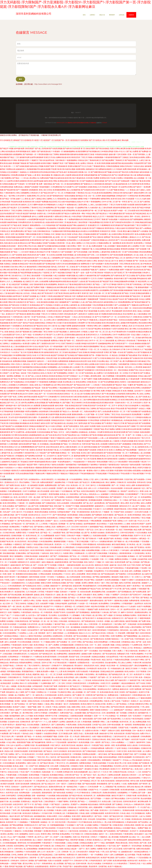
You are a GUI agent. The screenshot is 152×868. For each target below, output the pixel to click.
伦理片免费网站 (117, 636)
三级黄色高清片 (125, 695)
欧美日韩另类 (17, 308)
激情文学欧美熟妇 (35, 636)
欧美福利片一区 (78, 379)
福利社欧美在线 (109, 435)
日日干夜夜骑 (141, 671)
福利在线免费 (24, 444)
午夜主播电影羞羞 (115, 214)
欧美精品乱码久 (75, 621)
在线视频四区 (33, 190)
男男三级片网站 (39, 530)
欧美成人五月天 (106, 456)
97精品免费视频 (94, 222)
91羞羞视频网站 (71, 160)
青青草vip (50, 742)
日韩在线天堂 (9, 219)
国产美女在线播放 (94, 423)
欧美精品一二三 (124, 190)
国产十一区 (31, 695)
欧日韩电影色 (103, 296)
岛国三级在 (110, 562)
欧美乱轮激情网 (82, 211)
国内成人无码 (56, 267)
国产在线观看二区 (66, 568)
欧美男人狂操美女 (65, 695)
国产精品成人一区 (127, 447)
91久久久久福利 (141, 199)
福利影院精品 (119, 346)
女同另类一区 (74, 320)
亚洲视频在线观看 (96, 500)
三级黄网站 (19, 852)
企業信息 (122, 15)
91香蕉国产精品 (98, 429)
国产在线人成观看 (130, 589)
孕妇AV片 (23, 683)
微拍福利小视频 (118, 577)
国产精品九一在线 (33, 302)
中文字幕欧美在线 (85, 822)
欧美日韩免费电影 (145, 308)
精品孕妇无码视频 (98, 606)
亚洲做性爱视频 (13, 388)
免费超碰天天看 (123, 654)
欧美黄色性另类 (29, 202)
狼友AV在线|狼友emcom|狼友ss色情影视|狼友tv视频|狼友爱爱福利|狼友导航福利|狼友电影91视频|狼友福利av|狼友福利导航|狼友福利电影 (51, 468)
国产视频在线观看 (82, 355)
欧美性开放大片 (126, 317)
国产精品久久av (65, 411)
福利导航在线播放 (91, 447)
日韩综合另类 (118, 193)
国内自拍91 (46, 666)
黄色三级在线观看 (33, 276)
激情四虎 (131, 657)
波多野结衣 (139, 604)
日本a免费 (54, 766)
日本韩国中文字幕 (7, 858)
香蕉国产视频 (17, 864)
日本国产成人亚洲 (99, 725)
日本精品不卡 (58, 279)
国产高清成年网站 (114, 719)
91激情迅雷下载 (134, 680)
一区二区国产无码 (31, 766)
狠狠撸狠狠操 (82, 420)
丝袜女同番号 (90, 149)
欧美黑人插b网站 (7, 834)
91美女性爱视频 (97, 305)
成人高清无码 (110, 240)
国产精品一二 (98, 284)
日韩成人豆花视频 (23, 689)
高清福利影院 (36, 680)
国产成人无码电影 (133, 562)
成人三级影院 (114, 441)
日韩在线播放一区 (60, 219)
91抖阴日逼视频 (115, 686)
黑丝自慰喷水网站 (145, 323)
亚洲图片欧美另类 (36, 739)
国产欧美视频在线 (93, 151)
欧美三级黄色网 (12, 651)
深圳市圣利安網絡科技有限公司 (82, 123)
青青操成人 (138, 648)
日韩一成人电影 (45, 299)
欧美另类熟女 (145, 184)
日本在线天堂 (35, 748)
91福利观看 (19, 736)
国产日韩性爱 (117, 222)
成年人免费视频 (135, 571)
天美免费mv (85, 748)
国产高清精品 (40, 290)
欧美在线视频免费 (81, 772)
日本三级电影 (56, 234)
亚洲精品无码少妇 (21, 739)
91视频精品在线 (51, 287)
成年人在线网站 (133, 246)
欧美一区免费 (47, 311)
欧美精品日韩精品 (12, 636)
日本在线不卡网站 (138, 660)
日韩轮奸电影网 (61, 604)
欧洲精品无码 (110, 358)
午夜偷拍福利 (17, 645)
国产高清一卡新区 (102, 816)
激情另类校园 (34, 577)
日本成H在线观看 (80, 568)
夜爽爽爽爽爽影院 (28, 447)
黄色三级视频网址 (23, 193)
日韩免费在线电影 (7, 187)
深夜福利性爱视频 (119, 208)
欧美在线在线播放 (142, 810)
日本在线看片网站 (48, 701)
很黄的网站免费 (48, 819)
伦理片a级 (133, 521)
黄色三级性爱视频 (141, 400)
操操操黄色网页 (75, 654)
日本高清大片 (5, 352)
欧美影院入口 (98, 840)
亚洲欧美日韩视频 (60, 598)
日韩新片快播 (131, 796)
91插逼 (107, 595)
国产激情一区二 (70, 341)
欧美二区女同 (9, 417)
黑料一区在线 (135, 216)
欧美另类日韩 (16, 205)
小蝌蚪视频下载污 (133, 633)
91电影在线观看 (35, 589)
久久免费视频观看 (48, 536)
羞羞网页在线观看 (43, 420)
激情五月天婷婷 (132, 669)
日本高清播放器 (9, 763)
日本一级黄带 (96, 742)
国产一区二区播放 (135, 435)
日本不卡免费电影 (30, 491)
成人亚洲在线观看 (24, 358)
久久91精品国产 (41, 453)
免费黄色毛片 (5, 382)
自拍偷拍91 (130, 512)
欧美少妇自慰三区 (36, 778)
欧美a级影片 (139, 834)
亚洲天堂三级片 (88, 293)
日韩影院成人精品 (110, 500)
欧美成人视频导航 (33, 674)
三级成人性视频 (73, 843)
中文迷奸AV (98, 509)
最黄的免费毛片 (88, 816)
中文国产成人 (146, 807)
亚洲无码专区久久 (93, 335)
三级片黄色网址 (94, 252)
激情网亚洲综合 (63, 320)
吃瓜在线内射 (52, 370)
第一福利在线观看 (86, 719)
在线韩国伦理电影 (73, 497)
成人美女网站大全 (33, 178)
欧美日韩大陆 (70, 178)
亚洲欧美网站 (21, 553)
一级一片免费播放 (96, 855)
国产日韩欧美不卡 (101, 686)
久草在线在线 (130, 341)
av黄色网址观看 (95, 376)
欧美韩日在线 (104, 609)
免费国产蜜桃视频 (25, 799)
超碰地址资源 (43, 710)
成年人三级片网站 (102, 479)
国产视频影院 (28, 648)
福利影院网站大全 (110, 302)
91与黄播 (133, 559)
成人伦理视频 (12, 358)
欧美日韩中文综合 (31, 346)
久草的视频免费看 (45, 249)
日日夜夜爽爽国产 (132, 494)
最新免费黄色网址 (9, 429)
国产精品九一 (45, 719)
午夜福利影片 (47, 843)
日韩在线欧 (63, 621)
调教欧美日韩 (39, 352)
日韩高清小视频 (65, 669)
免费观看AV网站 (99, 722)
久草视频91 (31, 757)
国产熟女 (77, 491)
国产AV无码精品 (47, 305)
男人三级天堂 (71, 349)
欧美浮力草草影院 (64, 550)
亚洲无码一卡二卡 (62, 544)
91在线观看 (95, 559)
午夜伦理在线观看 (35, 264)
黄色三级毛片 (89, 562)
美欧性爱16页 (49, 840)
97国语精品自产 (87, 686)
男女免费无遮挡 (38, 521)
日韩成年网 (41, 781)
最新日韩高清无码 (30, 255)
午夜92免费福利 (78, 296)
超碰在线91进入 (140, 488)
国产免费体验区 (123, 831)
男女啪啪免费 (117, 311)
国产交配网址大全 (130, 352)
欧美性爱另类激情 (50, 657)
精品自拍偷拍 (93, 804)
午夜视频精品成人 (117, 420)
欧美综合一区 (38, 612)
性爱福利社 (97, 654)
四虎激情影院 (75, 704)
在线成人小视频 (145, 409)
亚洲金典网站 (65, 834)
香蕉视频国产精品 (62, 840)
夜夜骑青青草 (5, 432)
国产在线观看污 (102, 234)
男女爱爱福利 (105, 769)
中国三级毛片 (56, 745)
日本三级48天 (17, 512)
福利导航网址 (38, 790)
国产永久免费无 (114, 784)
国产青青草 (144, 784)
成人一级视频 (12, 686)
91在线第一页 (83, 604)
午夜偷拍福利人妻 (118, 669)
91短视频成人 (60, 577)
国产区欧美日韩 (24, 406)
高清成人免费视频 (121, 237)
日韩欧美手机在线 (120, 772)
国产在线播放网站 (104, 276)
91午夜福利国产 (114, 536)
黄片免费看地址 (102, 674)
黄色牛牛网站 (12, 160)
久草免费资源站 (93, 683)
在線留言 (131, 15)
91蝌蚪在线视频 (31, 234)
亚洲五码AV (104, 810)
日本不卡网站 (77, 642)
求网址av (57, 618)
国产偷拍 (105, 589)
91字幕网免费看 (94, 199)
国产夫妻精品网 (123, 181)
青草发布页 (141, 482)
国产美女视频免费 (43, 341)
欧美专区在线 (116, 199)
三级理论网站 (82, 205)
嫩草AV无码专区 (127, 612)
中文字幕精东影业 (84, 793)
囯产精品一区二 (47, 533)
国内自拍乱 (125, 630)
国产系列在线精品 (93, 456)
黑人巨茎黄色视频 (68, 335)
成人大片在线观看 (63, 450)
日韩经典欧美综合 (44, 231)
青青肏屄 (91, 568)
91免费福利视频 (73, 219)
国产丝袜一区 (44, 825)
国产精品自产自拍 (94, 589)
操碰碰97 (145, 583)
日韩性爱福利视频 (116, 417)
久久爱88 (89, 553)
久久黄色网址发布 (80, 261)
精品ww (123, 606)
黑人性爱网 (79, 571)
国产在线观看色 (110, 831)
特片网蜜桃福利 (50, 205)
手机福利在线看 (16, 202)
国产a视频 (95, 810)
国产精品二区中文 (57, 432)
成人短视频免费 (134, 736)
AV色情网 (58, 772)
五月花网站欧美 (22, 385)
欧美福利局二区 (90, 796)
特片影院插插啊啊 (34, 843)
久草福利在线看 (131, 822)
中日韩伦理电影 (93, 420)
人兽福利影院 (65, 769)
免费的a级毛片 (116, 326)
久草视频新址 (19, 456)
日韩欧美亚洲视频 (98, 240)
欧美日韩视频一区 (7, 704)
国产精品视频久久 (63, 332)
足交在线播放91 (13, 172)
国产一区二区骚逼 (124, 819)
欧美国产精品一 (113, 320)
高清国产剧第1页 (50, 166)
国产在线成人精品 (68, 258)
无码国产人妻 (62, 488)
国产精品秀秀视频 (24, 273)
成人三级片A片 (95, 772)
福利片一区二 (104, 834)
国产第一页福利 (20, 630)
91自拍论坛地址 (138, 166)
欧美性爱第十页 (128, 222)
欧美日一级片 (100, 583)
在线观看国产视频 (88, 270)
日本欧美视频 (28, 831)
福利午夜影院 (62, 799)
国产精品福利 (101, 491)
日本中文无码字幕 (133, 799)
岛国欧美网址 (32, 196)
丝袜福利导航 (30, 453)
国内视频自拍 (24, 423)
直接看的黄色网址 (142, 612)
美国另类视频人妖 (70, 255)
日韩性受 (89, 695)
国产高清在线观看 (117, 255)
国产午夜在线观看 (91, 438)
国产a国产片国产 (6, 397)
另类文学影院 (134, 843)
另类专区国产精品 (89, 444)
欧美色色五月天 (70, 858)
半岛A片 (126, 497)
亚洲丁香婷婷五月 (68, 344)
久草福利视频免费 (38, 568)
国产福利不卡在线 (72, 719)
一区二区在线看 (129, 211)
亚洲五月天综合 (50, 157)
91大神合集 (105, 612)
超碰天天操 (4, 801)
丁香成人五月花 (127, 648)
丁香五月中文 (60, 763)
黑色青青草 (93, 866)
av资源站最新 (47, 571)
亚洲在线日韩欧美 (16, 400)
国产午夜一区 (60, 630)
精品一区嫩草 (128, 385)
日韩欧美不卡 (57, 666)
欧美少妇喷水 (130, 671)
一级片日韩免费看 (45, 539)
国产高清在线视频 (117, 290)
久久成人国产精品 (86, 302)
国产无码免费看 (104, 447)
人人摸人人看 (32, 633)
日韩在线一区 (92, 163)
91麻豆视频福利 (22, 577)
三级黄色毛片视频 (75, 784)
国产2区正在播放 (129, 276)
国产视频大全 (119, 541)
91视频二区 (100, 562)
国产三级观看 (42, 344)
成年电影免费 (19, 149)
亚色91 (107, 855)
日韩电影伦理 (121, 196)
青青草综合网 (7, 370)
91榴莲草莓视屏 (144, 618)
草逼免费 (121, 633)
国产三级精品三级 (125, 157)
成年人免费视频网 (117, 855)
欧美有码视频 (124, 296)
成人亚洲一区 (8, 604)
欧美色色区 (27, 813)
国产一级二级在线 (15, 606)
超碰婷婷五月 (82, 225)
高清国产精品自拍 (132, 734)
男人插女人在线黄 (44, 459)
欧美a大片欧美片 (47, 373)
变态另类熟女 (102, 524)
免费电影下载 (109, 237)
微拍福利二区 (110, 184)
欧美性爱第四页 (36, 240)
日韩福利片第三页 (75, 181)
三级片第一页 (28, 317)
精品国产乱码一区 (45, 346)
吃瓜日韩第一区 (113, 666)
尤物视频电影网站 (105, 344)
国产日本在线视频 (81, 252)
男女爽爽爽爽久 (52, 689)
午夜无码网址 (90, 674)
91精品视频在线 (64, 388)
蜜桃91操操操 (95, 710)
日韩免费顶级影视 (22, 500)
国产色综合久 (68, 500)
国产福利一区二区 (105, 677)
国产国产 (54, 556)
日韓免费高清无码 (24, 222)
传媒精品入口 (25, 172)
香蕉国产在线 (94, 852)
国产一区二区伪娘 (134, 338)
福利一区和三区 (6, 547)
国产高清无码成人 (40, 317)
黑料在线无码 (98, 302)
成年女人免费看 (38, 216)
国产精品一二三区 (17, 252)
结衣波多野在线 (48, 160)
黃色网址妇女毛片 (105, 689)
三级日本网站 (71, 246)
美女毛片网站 (135, 503)
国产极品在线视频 (115, 754)
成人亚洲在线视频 (84, 305)
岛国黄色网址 (81, 169)
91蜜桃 (38, 671)
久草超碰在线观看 (89, 234)
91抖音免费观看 (53, 769)
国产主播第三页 (79, 695)
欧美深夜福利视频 (128, 790)
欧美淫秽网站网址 (38, 358)
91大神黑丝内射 (132, 196)
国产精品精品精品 (140, 214)
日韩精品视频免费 (120, 281)
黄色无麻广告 (59, 506)
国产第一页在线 (139, 261)
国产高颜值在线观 (131, 299)
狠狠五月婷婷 (46, 583)
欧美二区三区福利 (61, 352)
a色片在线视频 (63, 367)
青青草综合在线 (6, 249)
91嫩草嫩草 (26, 568)
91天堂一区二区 (93, 349)
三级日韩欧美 (60, 160)
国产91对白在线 (122, 240)
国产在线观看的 (81, 187)
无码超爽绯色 (99, 571)
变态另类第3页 (106, 222)
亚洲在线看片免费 (92, 734)
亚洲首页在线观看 (21, 751)
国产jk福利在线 (117, 276)
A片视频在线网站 (103, 243)
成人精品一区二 (135, 837)
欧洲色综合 (122, 787)
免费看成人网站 (76, 689)
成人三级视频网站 (54, 258)
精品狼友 (80, 745)
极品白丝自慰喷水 (30, 420)
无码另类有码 (127, 311)
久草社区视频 (97, 598)
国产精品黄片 (12, 208)
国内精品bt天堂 (81, 196)
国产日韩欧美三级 (47, 846)
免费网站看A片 (86, 264)
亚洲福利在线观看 (48, 406)
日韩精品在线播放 (86, 843)
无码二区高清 (67, 683)
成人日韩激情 (108, 346)
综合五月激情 (59, 849)
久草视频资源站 (100, 846)
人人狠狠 (127, 524)
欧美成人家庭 (18, 766)
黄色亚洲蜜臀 (51, 651)
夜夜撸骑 (19, 574)
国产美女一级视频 (74, 583)
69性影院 (84, 556)
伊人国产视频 (65, 403)
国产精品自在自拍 (104, 409)
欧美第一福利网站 (7, 376)
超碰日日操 (88, 757)
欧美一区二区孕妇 (122, 373)
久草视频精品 (5, 524)
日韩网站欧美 (80, 553)
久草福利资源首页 (96, 861)
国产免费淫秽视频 (52, 403)
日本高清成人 (115, 447)
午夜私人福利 (10, 580)
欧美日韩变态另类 (62, 819)
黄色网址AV (143, 651)
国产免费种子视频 (37, 287)
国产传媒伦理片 (121, 680)
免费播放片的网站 (130, 615)
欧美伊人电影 (28, 645)
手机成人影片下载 (78, 539)
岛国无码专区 (44, 639)
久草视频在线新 (70, 193)
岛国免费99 (100, 580)
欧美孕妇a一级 (139, 586)
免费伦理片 (110, 748)
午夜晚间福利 (16, 441)
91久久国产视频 (111, 190)
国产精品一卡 (30, 736)
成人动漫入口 (54, 400)
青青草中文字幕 (123, 284)
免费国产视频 (143, 828)
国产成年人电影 (48, 240)
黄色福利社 (10, 692)
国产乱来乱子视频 (74, 441)
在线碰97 (13, 571)
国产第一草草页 (121, 202)
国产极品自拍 (105, 211)
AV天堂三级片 (78, 698)
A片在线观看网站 (76, 479)
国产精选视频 (61, 225)
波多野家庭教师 (90, 524)
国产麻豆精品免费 (51, 364)
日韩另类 (68, 775)
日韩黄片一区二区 (74, 373)
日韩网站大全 (42, 692)
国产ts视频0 (108, 615)
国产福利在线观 (59, 793)
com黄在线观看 (72, 624)
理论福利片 (79, 666)
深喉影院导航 (129, 346)
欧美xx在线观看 (102, 444)
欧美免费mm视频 (48, 671)
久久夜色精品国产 (84, 240)
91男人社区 (105, 852)
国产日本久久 (17, 335)
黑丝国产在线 (74, 657)
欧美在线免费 (84, 237)
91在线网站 (22, 633)
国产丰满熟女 (145, 373)
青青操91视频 (85, 598)
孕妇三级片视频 (112, 583)
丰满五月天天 (106, 683)
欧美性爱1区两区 (103, 352)
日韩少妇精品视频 (85, 509)
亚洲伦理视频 (34, 775)
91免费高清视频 (113, 270)
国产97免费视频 (58, 509)
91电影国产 (93, 677)
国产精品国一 (66, 317)
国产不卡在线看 (22, 515)
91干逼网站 (133, 793)
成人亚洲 (38, 677)
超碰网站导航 (82, 208)
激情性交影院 (76, 228)
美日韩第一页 (79, 731)
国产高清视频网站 (82, 710)
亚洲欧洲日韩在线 (51, 831)
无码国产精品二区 (10, 748)
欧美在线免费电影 (110, 757)
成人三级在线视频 (17, 346)
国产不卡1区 (29, 804)
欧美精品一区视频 (122, 539)
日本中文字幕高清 (133, 349)
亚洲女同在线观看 (111, 264)
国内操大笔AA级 (130, 175)
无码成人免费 (19, 438)
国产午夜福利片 (90, 388)
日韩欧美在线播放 (91, 834)
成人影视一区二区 (60, 237)
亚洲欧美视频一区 (18, 536)
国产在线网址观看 (140, 592)
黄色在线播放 (96, 323)
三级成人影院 (33, 385)
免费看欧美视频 (127, 536)
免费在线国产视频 (47, 178)
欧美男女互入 (134, 491)
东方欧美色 (131, 544)
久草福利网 (100, 627)
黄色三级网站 (98, 595)
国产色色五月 (85, 482)
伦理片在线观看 (55, 601)
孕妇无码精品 (123, 370)
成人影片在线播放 (84, 394)
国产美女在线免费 (37, 270)
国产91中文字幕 (116, 589)
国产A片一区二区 (113, 317)
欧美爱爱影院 (94, 231)
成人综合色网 (5, 414)
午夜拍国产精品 (98, 745)
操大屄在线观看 (43, 491)
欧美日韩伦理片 (128, 243)
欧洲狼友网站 (15, 527)
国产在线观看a (140, 479)
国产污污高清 (104, 417)
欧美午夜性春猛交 (140, 361)
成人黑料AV (27, 606)
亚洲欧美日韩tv (76, 757)
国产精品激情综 (57, 423)
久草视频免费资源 (31, 349)
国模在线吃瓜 (86, 736)
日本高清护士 (138, 403)
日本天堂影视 (28, 352)
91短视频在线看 (57, 231)
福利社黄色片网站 (51, 181)
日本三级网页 (143, 420)
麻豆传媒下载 (107, 397)
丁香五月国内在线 (131, 651)
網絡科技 (70, 123)
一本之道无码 (80, 338)
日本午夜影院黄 (47, 748)
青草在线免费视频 (106, 828)
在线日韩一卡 (30, 781)
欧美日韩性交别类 (98, 190)
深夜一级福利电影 (39, 796)
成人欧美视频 (82, 648)
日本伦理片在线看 (142, 512)
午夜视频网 (82, 589)
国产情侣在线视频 (21, 311)
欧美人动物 (129, 547)
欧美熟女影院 (63, 181)
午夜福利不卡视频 (52, 592)
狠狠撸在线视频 (141, 344)
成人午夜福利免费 (132, 379)
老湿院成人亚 (73, 287)
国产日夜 (80, 825)
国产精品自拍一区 (18, 524)
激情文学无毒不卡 (118, 796)
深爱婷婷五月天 (24, 562)
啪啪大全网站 (57, 858)
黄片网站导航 (28, 713)
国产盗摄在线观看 (47, 630)
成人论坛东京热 (88, 565)
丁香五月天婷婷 (115, 205)
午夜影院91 (20, 559)
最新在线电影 (100, 181)
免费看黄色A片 (18, 261)
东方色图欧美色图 (105, 314)
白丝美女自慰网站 (67, 521)
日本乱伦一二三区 (135, 772)
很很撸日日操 (9, 267)
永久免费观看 (35, 406)
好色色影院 (37, 793)
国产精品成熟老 (132, 355)
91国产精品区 (55, 804)
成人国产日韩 (33, 506)
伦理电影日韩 (68, 772)
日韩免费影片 (54, 713)
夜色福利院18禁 (63, 329)
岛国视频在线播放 (8, 500)
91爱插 (5, 866)
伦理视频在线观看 (97, 813)
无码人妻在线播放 (122, 358)
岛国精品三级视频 (11, 264)
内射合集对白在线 (11, 243)
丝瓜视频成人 (45, 444)
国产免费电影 (144, 151)
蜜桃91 (132, 580)
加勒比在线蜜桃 (85, 515)
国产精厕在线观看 (28, 290)
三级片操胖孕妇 (60, 855)
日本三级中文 (91, 485)
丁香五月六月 (46, 314)
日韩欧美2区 (122, 482)
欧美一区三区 (40, 669)
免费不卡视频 (125, 270)
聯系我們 (112, 15)
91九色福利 (132, 606)
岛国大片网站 (115, 149)
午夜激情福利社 (87, 518)
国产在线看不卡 (11, 521)
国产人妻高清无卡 (81, 314)
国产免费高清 (82, 349)
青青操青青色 (47, 864)
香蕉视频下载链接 (19, 163)
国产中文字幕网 (101, 317)
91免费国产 (115, 595)
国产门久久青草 (55, 335)
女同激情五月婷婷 (83, 606)
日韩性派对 (15, 861)
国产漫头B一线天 (90, 775)
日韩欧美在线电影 (31, 556)
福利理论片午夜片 (133, 258)
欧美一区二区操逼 (68, 267)
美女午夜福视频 (105, 651)
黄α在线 (47, 790)
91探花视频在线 (92, 417)
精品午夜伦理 (15, 816)
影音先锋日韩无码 (75, 751)
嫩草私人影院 (26, 598)
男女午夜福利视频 (91, 311)
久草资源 (89, 840)
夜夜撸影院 (9, 719)
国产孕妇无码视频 (73, 533)
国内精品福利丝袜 (28, 258)
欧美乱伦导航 (101, 704)
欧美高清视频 (84, 742)
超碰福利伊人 (21, 169)
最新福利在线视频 (77, 154)
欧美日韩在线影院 (88, 491)
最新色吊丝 (124, 689)
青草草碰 (56, 834)
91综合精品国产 (73, 237)
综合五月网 (122, 565)
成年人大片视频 (27, 716)
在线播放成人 (84, 432)
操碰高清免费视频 (7, 701)
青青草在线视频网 (125, 757)
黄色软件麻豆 (119, 279)
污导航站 (11, 710)
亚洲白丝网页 (52, 816)
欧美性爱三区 (12, 822)
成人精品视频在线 (17, 349)
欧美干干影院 (61, 536)
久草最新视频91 (128, 604)
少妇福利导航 (142, 559)
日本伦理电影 (78, 311)
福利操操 (15, 660)
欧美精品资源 (74, 406)
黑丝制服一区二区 (121, 453)
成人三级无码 (51, 781)
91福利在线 (45, 553)
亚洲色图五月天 (94, 225)
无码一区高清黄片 (135, 716)
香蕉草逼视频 (54, 494)
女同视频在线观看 (67, 645)
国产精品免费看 (108, 160)
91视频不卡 (124, 580)
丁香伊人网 (35, 482)
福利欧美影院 (49, 352)
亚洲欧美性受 (25, 722)
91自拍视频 (22, 624)
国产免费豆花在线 (13, 485)
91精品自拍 (53, 524)
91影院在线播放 (69, 196)
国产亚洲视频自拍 (125, 592)
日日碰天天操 (61, 323)
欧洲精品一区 (65, 453)
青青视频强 (106, 760)
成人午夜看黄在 (83, 435)
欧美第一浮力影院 (47, 577)
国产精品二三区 (13, 157)
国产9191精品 (100, 843)
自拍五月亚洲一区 (99, 698)
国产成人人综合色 (35, 376)
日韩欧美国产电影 (7, 488)
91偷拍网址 (134, 728)
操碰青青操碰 (12, 222)
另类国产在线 (123, 728)
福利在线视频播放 (88, 497)
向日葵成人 (52, 609)
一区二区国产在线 (127, 639)
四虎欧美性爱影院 (110, 793)
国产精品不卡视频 (7, 149)
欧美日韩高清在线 (86, 219)
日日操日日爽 (47, 813)
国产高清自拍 (67, 580)
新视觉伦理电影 (56, 639)
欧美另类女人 (98, 822)
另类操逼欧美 (62, 166)
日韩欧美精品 (12, 299)
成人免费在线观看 (95, 246)
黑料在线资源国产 (82, 601)
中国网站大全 (113, 367)
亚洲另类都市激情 (36, 751)
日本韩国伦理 (92, 669)
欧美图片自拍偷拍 (98, 533)
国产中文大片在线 (85, 166)
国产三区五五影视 (94, 308)
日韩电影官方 (5, 648)
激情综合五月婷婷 (102, 565)
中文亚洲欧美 (36, 772)
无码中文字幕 (47, 663)
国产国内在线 (14, 305)
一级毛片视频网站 (71, 432)
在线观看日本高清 (26, 731)
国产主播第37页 (133, 426)
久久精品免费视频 (100, 249)
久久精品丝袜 (33, 654)
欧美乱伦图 (107, 801)
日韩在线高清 (83, 701)
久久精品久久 (145, 335)
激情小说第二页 (33, 763)
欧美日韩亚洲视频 (142, 211)
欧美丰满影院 (109, 515)
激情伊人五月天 (27, 205)
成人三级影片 (38, 840)
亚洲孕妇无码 (105, 178)
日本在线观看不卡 (84, 279)
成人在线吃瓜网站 (115, 234)
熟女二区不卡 (8, 849)
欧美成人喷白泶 (124, 598)
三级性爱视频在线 (60, 571)
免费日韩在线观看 (143, 849)
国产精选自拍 (21, 314)
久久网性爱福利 (69, 547)
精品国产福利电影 (30, 214)
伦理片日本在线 (62, 264)
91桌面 (111, 524)
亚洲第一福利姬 (21, 701)
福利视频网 (110, 843)
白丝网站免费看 (15, 258)
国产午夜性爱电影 (60, 515)
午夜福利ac (134, 539)
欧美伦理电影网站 (69, 211)
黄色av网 (3, 710)
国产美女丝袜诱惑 (49, 828)
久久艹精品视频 (146, 349)
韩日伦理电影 (33, 541)
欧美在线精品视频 (30, 574)
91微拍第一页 (23, 503)
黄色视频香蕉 (102, 784)
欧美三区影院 (120, 692)
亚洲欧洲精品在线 (98, 482)
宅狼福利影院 (38, 284)
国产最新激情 (24, 332)
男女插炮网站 (52, 228)
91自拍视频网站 (40, 228)
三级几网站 (118, 624)
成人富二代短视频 (143, 544)
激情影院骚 (95, 612)
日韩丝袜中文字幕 (119, 349)
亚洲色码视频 (11, 237)
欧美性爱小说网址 (30, 344)
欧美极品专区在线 (104, 618)
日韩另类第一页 (95, 624)
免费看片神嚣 (82, 199)
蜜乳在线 (130, 787)
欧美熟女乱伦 (23, 243)
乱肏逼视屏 (71, 612)
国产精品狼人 (130, 397)
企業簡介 (92, 15)
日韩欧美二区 (77, 400)
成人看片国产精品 (95, 397)
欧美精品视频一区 (30, 609)
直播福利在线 (74, 361)
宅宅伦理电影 (137, 846)
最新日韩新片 (103, 205)
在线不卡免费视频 (144, 606)
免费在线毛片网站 (61, 216)
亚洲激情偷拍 (64, 556)
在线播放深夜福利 (7, 438)
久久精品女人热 (106, 349)
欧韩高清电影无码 (93, 858)
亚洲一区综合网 (89, 819)
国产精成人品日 (135, 500)
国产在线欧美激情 (23, 166)
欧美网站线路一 (25, 793)
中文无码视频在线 (138, 813)
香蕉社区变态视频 (73, 249)
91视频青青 (72, 663)
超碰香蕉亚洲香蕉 (62, 562)
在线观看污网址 (20, 341)
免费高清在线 (60, 417)
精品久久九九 (38, 598)
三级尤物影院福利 (133, 382)
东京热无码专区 (21, 541)
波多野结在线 (144, 305)
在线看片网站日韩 (9, 302)
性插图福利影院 (14, 589)
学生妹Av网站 (105, 707)
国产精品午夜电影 (144, 208)
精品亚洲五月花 (55, 202)
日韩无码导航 (83, 807)
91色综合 (71, 541)
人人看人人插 (103, 438)
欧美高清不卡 (139, 674)
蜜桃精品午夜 (44, 766)
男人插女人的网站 (143, 394)
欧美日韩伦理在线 (91, 296)
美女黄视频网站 (60, 240)
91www (67, 539)
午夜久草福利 (86, 615)
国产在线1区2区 (15, 228)
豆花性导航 (129, 479)
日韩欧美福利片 (31, 494)
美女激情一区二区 (23, 320)
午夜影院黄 (48, 612)
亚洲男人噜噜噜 (88, 583)
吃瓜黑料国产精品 (132, 228)
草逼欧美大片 (51, 595)
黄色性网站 (135, 518)
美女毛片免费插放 (49, 731)
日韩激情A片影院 (77, 766)
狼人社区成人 (25, 293)
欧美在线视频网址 (51, 284)
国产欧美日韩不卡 (89, 618)
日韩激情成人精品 (61, 559)
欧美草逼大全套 (12, 793)
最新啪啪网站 (106, 577)
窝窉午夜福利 (83, 287)
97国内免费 (145, 527)
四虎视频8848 (26, 530)
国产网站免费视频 (17, 825)
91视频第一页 (108, 512)
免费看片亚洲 (102, 849)
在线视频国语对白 (18, 583)
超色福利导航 (68, 311)
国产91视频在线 (133, 305)
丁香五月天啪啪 (86, 157)
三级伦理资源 (82, 222)
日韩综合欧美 (49, 544)
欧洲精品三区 (115, 400)
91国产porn (94, 541)
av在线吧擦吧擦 (33, 219)
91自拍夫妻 (68, 728)
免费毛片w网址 (29, 601)
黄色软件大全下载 (65, 284)
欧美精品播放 (72, 630)
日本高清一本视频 (103, 621)
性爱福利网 (124, 837)
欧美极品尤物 (57, 728)
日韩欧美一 (62, 565)
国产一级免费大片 (124, 846)
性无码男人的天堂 (121, 766)
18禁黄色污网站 (92, 326)
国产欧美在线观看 (59, 349)
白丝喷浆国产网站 (23, 391)
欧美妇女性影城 (98, 680)
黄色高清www (95, 494)
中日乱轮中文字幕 (64, 828)
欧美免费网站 (104, 604)
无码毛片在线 (31, 355)
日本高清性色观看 (54, 214)
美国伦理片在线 (82, 341)
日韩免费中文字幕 (84, 323)
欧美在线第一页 (112, 530)
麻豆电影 (11, 515)
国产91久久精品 (41, 258)
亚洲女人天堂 (89, 479)
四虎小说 (77, 837)
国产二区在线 (13, 618)
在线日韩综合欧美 (52, 447)
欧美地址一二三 (16, 420)
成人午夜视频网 (45, 385)
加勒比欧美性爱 (78, 175)
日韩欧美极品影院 (141, 222)
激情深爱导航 (116, 163)
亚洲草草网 (81, 858)
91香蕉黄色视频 (43, 154)
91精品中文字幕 (118, 423)
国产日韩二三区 (93, 255)
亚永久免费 (110, 680)
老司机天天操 (123, 406)
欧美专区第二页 (126, 722)
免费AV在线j (125, 627)
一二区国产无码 (71, 509)
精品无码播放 (51, 308)
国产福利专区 (68, 149)
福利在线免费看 (22, 778)
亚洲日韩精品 (87, 577)
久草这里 (76, 736)
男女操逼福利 (138, 760)
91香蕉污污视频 (55, 438)
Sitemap (104, 123)
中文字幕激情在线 (7, 338)
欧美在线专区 (30, 754)
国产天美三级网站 (8, 754)
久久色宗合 (126, 719)
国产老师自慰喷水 (73, 426)
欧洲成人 (39, 736)
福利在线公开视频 (37, 166)
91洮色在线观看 (106, 385)
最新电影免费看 (80, 456)
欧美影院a (137, 686)
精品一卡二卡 (48, 429)
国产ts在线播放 (142, 231)
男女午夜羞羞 (143, 355)
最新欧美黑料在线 (56, 787)
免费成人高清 (127, 326)
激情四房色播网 (141, 205)
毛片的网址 (53, 615)
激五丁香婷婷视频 (126, 530)
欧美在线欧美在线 (107, 692)
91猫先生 (16, 530)
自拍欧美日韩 (87, 228)
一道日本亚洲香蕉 (97, 663)
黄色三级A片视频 (74, 370)
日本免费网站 (115, 604)
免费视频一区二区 (21, 376)
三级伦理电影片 (50, 801)
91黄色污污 (146, 778)
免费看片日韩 (120, 429)
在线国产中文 (94, 790)
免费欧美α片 (42, 370)
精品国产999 (49, 606)
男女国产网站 (89, 580)
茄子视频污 (11, 778)
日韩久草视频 (133, 509)
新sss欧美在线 (57, 677)
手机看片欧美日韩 (58, 169)
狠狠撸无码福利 (63, 781)
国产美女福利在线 (109, 654)
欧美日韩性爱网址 (10, 503)
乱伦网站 (16, 683)
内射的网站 (56, 760)
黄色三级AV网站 (131, 329)
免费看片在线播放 (7, 621)
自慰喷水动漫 (93, 314)
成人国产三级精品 (35, 199)
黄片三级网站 (91, 849)
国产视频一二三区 (50, 329)
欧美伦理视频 (40, 403)
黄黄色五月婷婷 (57, 314)
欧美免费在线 (53, 518)
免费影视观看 (133, 784)
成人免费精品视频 (140, 722)
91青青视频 (56, 660)
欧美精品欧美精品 (131, 420)
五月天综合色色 (138, 326)
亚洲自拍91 (16, 787)
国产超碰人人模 (30, 175)
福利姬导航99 (73, 742)
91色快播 (37, 731)
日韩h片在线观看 (128, 199)
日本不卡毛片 (31, 341)
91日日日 (67, 574)
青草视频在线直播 (31, 639)
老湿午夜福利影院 (21, 417)
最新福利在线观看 (74, 565)
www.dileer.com (62, 123)
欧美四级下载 (51, 450)
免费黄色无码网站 (122, 559)
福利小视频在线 (48, 562)
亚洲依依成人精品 (92, 766)
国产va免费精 (54, 645)
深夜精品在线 (35, 784)
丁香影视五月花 (82, 193)
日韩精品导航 (64, 766)
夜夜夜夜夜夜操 (126, 553)
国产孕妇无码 (123, 172)
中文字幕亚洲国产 (62, 530)
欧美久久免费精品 (116, 450)
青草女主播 (135, 781)
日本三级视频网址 (22, 834)
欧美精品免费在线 (142, 657)
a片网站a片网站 (30, 459)
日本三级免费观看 (109, 713)
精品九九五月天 (99, 216)
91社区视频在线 (36, 329)
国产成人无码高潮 (42, 149)
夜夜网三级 (140, 825)
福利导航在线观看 (30, 397)
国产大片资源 (100, 358)
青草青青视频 (21, 151)
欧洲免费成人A (75, 329)
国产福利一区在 (64, 485)
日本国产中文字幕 (58, 627)
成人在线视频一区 (141, 178)
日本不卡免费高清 (119, 335)
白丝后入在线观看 (49, 488)
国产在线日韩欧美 (52, 290)
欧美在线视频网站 (145, 624)
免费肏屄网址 (105, 199)
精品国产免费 (67, 618)
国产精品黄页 (17, 648)
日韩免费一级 (124, 438)
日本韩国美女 (9, 450)
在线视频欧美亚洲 (21, 426)
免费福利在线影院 (105, 169)
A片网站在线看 (115, 642)
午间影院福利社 (113, 630)
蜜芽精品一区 (70, 606)
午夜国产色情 (119, 512)
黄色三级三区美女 (46, 190)
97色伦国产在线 (143, 456)
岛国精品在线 (68, 261)
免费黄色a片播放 (57, 341)
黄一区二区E (128, 674)
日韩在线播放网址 (94, 760)
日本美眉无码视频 (59, 391)
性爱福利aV (36, 813)
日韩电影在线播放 (142, 417)
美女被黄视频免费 (43, 745)
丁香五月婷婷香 (76, 403)
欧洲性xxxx (111, 704)
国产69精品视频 (130, 279)
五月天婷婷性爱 (134, 184)
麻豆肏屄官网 (12, 270)
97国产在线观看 (141, 249)
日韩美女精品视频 (54, 296)
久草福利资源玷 (104, 488)
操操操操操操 (132, 376)
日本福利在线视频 (83, 547)
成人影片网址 (56, 385)
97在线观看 (12, 562)
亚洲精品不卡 (108, 778)
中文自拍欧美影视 (64, 651)
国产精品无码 (120, 287)
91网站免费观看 (96, 521)
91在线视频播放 (25, 388)
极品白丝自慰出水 (82, 231)
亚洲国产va (75, 804)
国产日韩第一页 (93, 692)
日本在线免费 (63, 657)
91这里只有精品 (121, 748)
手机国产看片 (68, 866)
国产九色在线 (46, 858)
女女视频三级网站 (92, 825)
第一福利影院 (127, 725)
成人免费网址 (61, 308)
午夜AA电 (123, 657)
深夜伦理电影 (7, 261)
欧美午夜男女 (96, 547)
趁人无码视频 (72, 199)
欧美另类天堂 (109, 426)
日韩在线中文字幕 (81, 861)
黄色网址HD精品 (12, 287)
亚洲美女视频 (73, 166)
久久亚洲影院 (81, 417)
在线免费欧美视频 (93, 550)
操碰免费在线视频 (81, 866)
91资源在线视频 (60, 843)
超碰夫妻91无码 (115, 154)
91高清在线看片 (20, 219)
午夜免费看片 (19, 338)
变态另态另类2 (61, 822)
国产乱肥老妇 (141, 276)
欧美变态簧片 (25, 550)
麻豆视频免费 (28, 595)
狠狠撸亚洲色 (47, 237)
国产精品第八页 (121, 515)
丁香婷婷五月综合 (105, 299)
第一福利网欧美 (115, 243)
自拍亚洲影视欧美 (136, 766)
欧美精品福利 (70, 417)
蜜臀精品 (6, 840)
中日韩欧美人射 (59, 813)
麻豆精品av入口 (15, 290)
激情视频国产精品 (97, 527)
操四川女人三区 (20, 276)
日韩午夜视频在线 (90, 544)
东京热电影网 (133, 406)
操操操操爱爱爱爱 (87, 506)
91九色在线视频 (121, 556)
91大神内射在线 (17, 317)
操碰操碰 (84, 804)
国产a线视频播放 (125, 444)
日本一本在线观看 (59, 249)
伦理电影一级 (60, 426)
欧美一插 (112, 518)
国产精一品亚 (141, 642)
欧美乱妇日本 (23, 394)
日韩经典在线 (74, 748)
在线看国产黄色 (60, 533)
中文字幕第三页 (77, 834)
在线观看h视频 (80, 713)
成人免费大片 (81, 276)
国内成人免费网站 (106, 338)
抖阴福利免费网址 (26, 663)
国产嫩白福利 (23, 299)
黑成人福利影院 (39, 308)
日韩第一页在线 (116, 231)
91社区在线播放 (141, 533)
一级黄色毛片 (142, 450)
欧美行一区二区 (127, 403)
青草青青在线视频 (31, 249)
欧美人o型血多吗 (100, 320)
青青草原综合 (110, 228)
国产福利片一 (138, 187)
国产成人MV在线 (49, 426)
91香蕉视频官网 (76, 819)
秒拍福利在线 (7, 361)
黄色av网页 (125, 503)
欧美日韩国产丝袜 (19, 370)
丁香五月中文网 (146, 494)
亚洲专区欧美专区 (130, 801)
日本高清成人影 (24, 571)
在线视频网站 (17, 154)
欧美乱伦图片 (36, 562)
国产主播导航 (145, 202)
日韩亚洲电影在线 (139, 695)
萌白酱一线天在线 (125, 367)
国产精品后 (48, 751)
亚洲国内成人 (26, 801)
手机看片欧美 (96, 660)
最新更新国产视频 (24, 742)
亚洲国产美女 (134, 370)
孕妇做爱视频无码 (90, 586)
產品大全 (102, 15)
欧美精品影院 (73, 172)
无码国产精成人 (9, 666)
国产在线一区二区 (60, 184)
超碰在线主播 (80, 335)
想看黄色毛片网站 (142, 704)
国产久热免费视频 (101, 518)
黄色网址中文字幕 (42, 335)
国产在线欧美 (43, 615)
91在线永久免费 (19, 615)
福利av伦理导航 (125, 583)
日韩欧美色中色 (65, 400)
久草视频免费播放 (106, 766)
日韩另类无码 (40, 414)
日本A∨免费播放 (118, 742)
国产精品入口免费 (75, 595)
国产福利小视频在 (36, 704)
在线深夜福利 (43, 411)
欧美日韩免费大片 (7, 592)
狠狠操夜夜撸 (65, 154)
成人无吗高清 (145, 701)
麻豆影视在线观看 (81, 397)
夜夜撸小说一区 (84, 172)
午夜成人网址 (91, 214)
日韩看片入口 (94, 556)
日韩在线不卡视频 (74, 536)
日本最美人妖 (58, 305)
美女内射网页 (128, 314)
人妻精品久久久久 (135, 237)
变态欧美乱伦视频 (25, 686)
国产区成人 (106, 742)
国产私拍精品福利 (108, 574)
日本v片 (6, 518)
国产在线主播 (25, 651)
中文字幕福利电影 (7, 411)
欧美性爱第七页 (9, 559)
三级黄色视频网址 (39, 769)
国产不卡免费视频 (60, 441)
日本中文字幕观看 (42, 400)
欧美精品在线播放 (40, 367)
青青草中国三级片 (85, 630)
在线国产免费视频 (42, 202)
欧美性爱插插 (73, 515)
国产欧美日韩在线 (62, 293)
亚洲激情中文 (105, 255)
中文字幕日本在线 (43, 355)
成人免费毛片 (99, 373)
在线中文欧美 (100, 364)
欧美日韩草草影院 (38, 550)
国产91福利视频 (73, 302)
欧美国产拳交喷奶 (108, 858)
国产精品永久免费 (68, 214)
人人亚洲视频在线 (71, 633)
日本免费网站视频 (19, 355)
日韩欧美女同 (97, 793)
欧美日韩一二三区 (54, 852)
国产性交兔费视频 (107, 382)
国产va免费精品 (145, 228)
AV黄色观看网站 (121, 376)
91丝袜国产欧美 (33, 533)
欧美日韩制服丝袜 (7, 852)
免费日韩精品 (25, 329)
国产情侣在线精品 (103, 149)
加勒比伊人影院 (114, 731)
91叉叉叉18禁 (107, 772)
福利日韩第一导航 (62, 406)
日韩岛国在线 (69, 314)
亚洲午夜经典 (81, 864)
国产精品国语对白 (22, 858)
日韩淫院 (10, 846)
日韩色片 (94, 837)
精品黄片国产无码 (21, 479)
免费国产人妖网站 (59, 722)
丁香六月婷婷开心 (34, 666)
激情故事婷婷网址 (135, 840)
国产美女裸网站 (52, 388)
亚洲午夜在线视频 (42, 438)
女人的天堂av (31, 615)
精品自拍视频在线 (128, 683)
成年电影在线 (67, 586)
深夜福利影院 (114, 438)
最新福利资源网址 (135, 240)
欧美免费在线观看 (89, 290)
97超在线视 (46, 677)
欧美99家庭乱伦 (31, 252)
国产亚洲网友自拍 (7, 311)
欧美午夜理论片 (9, 725)
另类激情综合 (75, 270)
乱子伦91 (38, 864)
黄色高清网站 (81, 382)
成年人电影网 (66, 175)
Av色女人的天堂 (78, 317)
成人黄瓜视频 (114, 837)
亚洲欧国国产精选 (46, 506)
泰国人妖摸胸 (89, 364)
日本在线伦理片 (82, 852)
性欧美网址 (74, 494)
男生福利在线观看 (44, 169)
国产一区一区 (44, 394)
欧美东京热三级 (137, 264)
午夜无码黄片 (114, 550)
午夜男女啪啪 (71, 725)
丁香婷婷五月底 (134, 864)
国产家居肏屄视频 (138, 302)
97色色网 (143, 568)
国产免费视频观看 (38, 651)
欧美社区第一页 (104, 669)
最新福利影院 (47, 793)
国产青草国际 (140, 154)
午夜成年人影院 (61, 810)
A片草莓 (99, 728)
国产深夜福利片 (116, 497)
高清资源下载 (41, 450)
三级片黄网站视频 (89, 400)
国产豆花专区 (70, 346)
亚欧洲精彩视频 (9, 553)
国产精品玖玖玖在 (94, 713)
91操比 (22, 660)
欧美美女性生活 (35, 515)
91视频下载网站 (63, 801)
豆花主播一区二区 (101, 293)
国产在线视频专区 (88, 370)
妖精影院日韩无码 (26, 181)
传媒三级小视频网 (33, 719)
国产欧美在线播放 (45, 261)
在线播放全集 (35, 391)
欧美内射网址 (42, 379)
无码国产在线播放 (49, 243)
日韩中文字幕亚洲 (77, 530)
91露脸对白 (18, 831)
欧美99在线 (9, 630)
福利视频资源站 (40, 816)
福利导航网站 (72, 308)
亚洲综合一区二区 (70, 394)
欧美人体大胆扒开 (21, 497)
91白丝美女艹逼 (17, 352)
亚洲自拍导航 (41, 518)
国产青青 (27, 488)
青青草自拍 (14, 663)
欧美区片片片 (116, 769)
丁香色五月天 (107, 267)
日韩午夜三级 (9, 276)
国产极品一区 (66, 444)
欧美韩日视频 (46, 163)
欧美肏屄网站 (117, 267)
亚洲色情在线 (137, 819)
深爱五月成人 (79, 734)
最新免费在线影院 (97, 601)
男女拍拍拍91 (73, 822)
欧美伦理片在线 (85, 361)
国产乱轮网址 (143, 822)
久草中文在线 (47, 279)
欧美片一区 (25, 485)
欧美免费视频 (121, 745)
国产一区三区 (15, 807)
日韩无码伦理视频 (12, 240)
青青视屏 (124, 716)
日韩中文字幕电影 (41, 713)
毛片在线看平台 (69, 187)
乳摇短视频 (25, 810)
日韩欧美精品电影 (44, 267)
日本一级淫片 (62, 784)
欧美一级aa (84, 624)
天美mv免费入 (118, 651)
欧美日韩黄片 (87, 284)
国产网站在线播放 (35, 243)
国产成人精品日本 (48, 784)
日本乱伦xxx (129, 804)
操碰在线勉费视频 (108, 196)
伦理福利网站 (72, 240)
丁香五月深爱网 (141, 225)
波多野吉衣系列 (130, 609)
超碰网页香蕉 (24, 240)
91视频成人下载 (131, 287)
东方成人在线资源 (103, 568)
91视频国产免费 (92, 609)
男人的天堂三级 (43, 196)
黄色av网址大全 (20, 267)
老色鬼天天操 (103, 261)
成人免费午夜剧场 (118, 621)
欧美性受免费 (120, 562)
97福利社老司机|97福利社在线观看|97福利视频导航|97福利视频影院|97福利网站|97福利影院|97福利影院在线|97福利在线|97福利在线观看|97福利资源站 (94, 465)
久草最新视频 (86, 722)
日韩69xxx (139, 577)
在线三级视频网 (60, 302)
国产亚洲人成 (27, 565)
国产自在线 (116, 701)
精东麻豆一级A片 (62, 704)
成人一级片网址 (10, 196)
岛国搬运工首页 (33, 604)
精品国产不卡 (43, 397)
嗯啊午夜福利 (38, 205)
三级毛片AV (50, 530)
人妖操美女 (66, 804)
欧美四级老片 (107, 329)
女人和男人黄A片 (50, 320)
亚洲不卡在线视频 (68, 760)
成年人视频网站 (104, 326)
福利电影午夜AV (12, 406)
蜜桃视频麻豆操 (74, 264)
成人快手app (39, 837)
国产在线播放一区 (64, 642)
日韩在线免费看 (76, 503)
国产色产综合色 (111, 181)
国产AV (82, 849)
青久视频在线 (56, 175)
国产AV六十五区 (13, 329)
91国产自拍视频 (132, 411)
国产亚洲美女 (140, 547)
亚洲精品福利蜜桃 (142, 293)
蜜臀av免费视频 (19, 547)
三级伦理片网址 (11, 828)
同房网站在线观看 (89, 754)
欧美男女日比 (102, 388)
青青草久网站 (46, 834)
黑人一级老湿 (5, 810)
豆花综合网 (128, 488)
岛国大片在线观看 (55, 861)
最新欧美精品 (40, 323)
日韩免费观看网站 (124, 302)
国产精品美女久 (102, 214)
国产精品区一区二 (37, 320)
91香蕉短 (25, 589)
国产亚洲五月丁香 (121, 273)
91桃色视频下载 (111, 216)
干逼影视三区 (47, 273)
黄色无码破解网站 (141, 666)
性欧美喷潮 (122, 807)
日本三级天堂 (52, 326)
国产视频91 (126, 739)
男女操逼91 (9, 739)
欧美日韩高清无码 (73, 157)
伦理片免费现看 (52, 669)
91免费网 (107, 807)
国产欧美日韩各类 (118, 707)
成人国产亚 (86, 533)
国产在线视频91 (67, 252)
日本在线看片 (82, 308)
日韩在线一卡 (112, 633)
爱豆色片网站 (28, 864)
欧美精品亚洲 (18, 494)
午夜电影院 (37, 828)
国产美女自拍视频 (80, 636)
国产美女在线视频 (31, 855)
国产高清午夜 (40, 447)
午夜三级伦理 (146, 680)
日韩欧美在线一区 (93, 382)
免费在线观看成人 (105, 379)
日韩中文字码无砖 (82, 258)
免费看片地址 (85, 810)
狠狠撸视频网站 (69, 151)
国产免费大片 (31, 559)
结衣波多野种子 (34, 630)
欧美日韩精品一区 (41, 645)
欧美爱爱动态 (107, 736)
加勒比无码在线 (126, 166)
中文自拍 (110, 763)
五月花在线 (46, 500)
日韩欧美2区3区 (103, 450)
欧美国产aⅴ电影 (117, 211)
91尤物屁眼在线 (118, 547)
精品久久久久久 (85, 633)
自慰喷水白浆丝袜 (92, 731)
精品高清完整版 (102, 403)
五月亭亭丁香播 (99, 219)
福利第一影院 (110, 745)
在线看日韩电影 (81, 344)
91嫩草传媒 (22, 757)
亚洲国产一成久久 (52, 521)
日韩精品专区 (60, 846)
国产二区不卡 (13, 731)
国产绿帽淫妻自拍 (97, 172)
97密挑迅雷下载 (106, 825)
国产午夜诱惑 (107, 423)
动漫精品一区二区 (47, 822)
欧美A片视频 (98, 757)
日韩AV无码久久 (17, 364)
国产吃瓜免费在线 (77, 388)
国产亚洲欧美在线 (82, 521)
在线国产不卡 (68, 861)
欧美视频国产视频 (50, 736)
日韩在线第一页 (6, 627)
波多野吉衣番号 (75, 293)
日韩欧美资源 (118, 825)
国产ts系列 (48, 778)
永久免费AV (147, 751)
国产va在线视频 (120, 305)
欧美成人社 (65, 494)
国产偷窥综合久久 (87, 184)
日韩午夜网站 (115, 648)
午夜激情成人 (113, 553)
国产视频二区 (34, 444)
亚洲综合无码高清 (49, 376)
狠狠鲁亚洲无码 (11, 216)
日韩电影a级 (72, 807)
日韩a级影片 (5, 565)
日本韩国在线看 (51, 695)
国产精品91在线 (31, 231)
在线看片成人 (42, 214)
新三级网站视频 (36, 332)
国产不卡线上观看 (45, 349)
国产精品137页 (110, 840)
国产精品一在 (19, 409)
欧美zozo (88, 698)
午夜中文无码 (122, 751)
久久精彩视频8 (13, 444)
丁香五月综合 (115, 414)
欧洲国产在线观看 (89, 450)
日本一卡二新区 (96, 645)
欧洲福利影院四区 (143, 485)
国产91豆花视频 (140, 754)
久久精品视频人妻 (62, 479)
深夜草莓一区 (35, 858)
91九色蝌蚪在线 (136, 645)
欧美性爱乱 (61, 609)
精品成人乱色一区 (70, 739)
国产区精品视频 (27, 807)
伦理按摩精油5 (14, 657)
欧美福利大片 (111, 751)
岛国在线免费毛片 (91, 411)
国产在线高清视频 (56, 149)
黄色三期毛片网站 (114, 739)
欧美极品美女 (37, 273)
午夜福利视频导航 (81, 500)
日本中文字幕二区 (108, 202)
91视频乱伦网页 (50, 642)
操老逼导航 (136, 583)
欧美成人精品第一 (72, 849)
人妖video (25, 728)
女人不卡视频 (84, 376)
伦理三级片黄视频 (17, 234)
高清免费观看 (136, 414)
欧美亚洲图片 (109, 305)
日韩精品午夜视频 (66, 518)
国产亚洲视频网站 (60, 373)
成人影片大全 (113, 261)
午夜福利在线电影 (101, 154)
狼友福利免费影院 (73, 184)
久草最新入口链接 (87, 332)
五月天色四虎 (103, 187)
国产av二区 (20, 754)
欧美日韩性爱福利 (100, 630)
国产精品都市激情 (128, 225)
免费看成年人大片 (64, 527)
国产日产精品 (12, 225)
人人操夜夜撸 (141, 790)
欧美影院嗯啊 (81, 151)
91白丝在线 (49, 559)
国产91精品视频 (59, 273)
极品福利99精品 (14, 293)
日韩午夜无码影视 (127, 533)
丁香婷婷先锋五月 (95, 160)
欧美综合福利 (7, 163)
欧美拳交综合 (122, 698)
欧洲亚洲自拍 (66, 281)
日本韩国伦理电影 (107, 151)
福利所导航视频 (132, 621)
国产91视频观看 (22, 190)
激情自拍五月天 (125, 506)
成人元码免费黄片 (17, 453)
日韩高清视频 (14, 423)
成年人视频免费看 (96, 807)
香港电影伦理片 (24, 160)
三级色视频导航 (123, 364)
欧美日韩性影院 (116, 834)
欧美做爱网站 (146, 497)
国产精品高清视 (33, 553)
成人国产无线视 (141, 397)
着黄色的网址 (131, 394)
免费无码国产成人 (67, 713)
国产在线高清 (109, 453)
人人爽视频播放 (16, 281)
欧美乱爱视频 (125, 660)
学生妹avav (127, 760)
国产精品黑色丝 (71, 435)
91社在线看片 (43, 494)
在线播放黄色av (16, 344)
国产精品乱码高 (80, 385)
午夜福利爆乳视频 (132, 568)
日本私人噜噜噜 (17, 855)
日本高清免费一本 (95, 787)
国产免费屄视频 (53, 453)
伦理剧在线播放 (8, 184)
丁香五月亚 (41, 757)
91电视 (116, 660)
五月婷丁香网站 (104, 414)
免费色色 (116, 689)
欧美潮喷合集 (114, 296)
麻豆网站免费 (62, 287)
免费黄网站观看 (51, 485)
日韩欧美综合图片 (7, 781)
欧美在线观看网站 (105, 193)
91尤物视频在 (23, 822)
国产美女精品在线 (92, 281)
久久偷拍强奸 (93, 208)
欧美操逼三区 (89, 317)
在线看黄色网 (78, 580)
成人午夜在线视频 (132, 541)
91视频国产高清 (57, 163)
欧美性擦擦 (79, 674)
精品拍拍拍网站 (127, 163)
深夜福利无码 (139, 804)
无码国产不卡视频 (73, 506)
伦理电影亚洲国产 (64, 512)
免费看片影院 (21, 533)
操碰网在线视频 (35, 503)
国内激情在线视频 (47, 302)
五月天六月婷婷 (97, 279)
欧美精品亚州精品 (49, 172)
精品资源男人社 (144, 281)
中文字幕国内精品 (102, 497)
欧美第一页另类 (36, 279)
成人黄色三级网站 (75, 243)
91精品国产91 (117, 760)
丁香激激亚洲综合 (99, 166)
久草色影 (131, 704)
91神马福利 (125, 550)
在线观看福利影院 (35, 435)
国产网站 (96, 577)
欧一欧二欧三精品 (51, 621)
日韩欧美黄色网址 (15, 698)
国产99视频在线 (98, 228)
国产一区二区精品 (119, 485)
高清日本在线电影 (10, 624)
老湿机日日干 (11, 314)
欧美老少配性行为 (88, 704)
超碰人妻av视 (62, 595)
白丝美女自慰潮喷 (56, 255)
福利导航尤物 (146, 338)
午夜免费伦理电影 (64, 228)
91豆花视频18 (71, 825)
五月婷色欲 (118, 615)
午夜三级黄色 (30, 450)
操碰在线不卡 (56, 586)
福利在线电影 (145, 172)
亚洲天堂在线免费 (22, 784)
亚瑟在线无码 (135, 438)
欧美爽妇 (41, 559)
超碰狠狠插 (119, 671)
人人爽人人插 (93, 205)
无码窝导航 (103, 866)
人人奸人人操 (147, 435)
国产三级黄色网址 (69, 409)
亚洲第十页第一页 (128, 154)
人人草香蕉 (43, 524)
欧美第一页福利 (114, 403)
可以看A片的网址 (117, 178)
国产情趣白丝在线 (111, 172)
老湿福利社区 (107, 624)
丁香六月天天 (145, 438)
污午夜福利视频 (25, 618)
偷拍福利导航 (92, 276)
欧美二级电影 (101, 666)
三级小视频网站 (66, 837)
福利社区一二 (42, 361)
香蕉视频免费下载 (112, 527)
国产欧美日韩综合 (25, 521)
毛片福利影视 (37, 222)
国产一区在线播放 (91, 651)
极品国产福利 (109, 539)
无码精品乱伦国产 (127, 666)
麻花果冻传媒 (126, 149)
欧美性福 (53, 512)
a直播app (30, 669)
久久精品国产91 (141, 346)
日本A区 (70, 571)
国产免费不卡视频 (91, 379)
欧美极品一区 (133, 556)
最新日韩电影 (58, 633)
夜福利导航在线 (120, 509)
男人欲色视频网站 (103, 290)
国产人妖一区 (135, 497)
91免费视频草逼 (64, 270)
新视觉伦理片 (5, 205)
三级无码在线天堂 (120, 736)
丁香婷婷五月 (119, 160)
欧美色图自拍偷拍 (104, 544)
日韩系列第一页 (62, 243)
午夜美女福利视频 (99, 763)
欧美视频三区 (132, 281)
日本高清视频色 (134, 748)
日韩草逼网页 (11, 796)
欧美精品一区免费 (96, 432)
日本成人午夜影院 (54, 317)
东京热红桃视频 (33, 725)
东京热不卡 (134, 831)
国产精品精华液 (10, 190)
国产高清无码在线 (137, 270)
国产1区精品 (36, 488)
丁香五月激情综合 (33, 373)
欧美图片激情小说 (97, 426)
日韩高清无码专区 (80, 683)
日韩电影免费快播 (98, 748)
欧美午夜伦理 (10, 577)
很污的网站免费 (64, 358)
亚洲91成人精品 (24, 287)
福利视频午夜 (143, 713)
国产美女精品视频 (15, 595)
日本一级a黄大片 (139, 731)
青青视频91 (39, 831)
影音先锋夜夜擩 (26, 840)
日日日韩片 (75, 527)
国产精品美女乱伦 (41, 787)
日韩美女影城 (71, 391)
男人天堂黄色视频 (88, 367)
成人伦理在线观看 (74, 577)
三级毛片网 (46, 627)
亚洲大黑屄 (76, 816)
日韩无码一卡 (38, 642)
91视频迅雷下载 (86, 249)
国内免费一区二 (78, 411)
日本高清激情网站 (46, 541)
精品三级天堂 (107, 660)
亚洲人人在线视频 (9, 385)
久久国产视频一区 (91, 414)
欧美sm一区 (129, 577)
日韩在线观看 (54, 411)
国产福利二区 (115, 612)
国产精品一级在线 (19, 373)
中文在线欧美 (28, 512)
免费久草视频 (106, 391)
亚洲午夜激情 (70, 338)
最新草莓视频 (126, 731)
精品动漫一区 (72, 208)
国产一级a (15, 840)
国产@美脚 (108, 861)
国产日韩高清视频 (131, 252)
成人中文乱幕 (93, 193)
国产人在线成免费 (105, 411)
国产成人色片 (88, 503)
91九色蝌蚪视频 (45, 683)
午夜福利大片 (56, 252)
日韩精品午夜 (51, 323)
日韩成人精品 (36, 293)
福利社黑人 (40, 695)
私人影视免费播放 (31, 849)
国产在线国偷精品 (55, 211)
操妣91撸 (143, 728)
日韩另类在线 (100, 370)
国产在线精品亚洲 (61, 748)
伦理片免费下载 (129, 849)
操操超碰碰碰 (94, 258)
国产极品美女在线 (40, 326)
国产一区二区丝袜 (35, 237)
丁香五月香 (42, 609)
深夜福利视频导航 (91, 175)
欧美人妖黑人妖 (67, 438)
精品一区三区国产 (112, 361)
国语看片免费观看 (143, 429)
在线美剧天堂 (21, 302)
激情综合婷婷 (75, 332)
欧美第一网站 (80, 214)
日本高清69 (125, 595)
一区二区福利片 (58, 338)
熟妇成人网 (139, 787)
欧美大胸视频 (128, 391)
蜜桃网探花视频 (60, 541)
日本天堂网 (60, 701)
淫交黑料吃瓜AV (22, 429)
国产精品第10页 (115, 187)
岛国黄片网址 (68, 553)
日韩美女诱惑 (129, 825)
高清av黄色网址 (111, 364)
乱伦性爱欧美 (63, 615)
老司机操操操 (142, 169)
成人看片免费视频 (126, 361)
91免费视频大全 (114, 491)
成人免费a (134, 630)
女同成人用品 (77, 234)
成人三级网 (20, 692)
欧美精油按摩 (122, 840)
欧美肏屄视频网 (146, 781)
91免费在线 (38, 657)
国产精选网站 (139, 385)
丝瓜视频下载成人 (130, 828)
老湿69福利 (55, 491)
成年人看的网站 (81, 677)
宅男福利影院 (87, 216)
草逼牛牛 (147, 645)
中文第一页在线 (146, 246)
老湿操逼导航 (20, 592)
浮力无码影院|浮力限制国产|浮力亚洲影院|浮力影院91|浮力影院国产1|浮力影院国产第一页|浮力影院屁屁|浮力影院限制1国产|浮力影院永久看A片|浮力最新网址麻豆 (61, 140)
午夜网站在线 (11, 169)
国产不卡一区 (57, 261)
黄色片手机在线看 (117, 409)
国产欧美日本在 (48, 497)
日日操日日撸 (17, 813)
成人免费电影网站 (61, 654)
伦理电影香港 (105, 420)
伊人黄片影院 (69, 710)
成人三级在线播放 (140, 314)
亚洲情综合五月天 (12, 482)
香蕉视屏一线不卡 (45, 633)
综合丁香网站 (54, 154)
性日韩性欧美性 (139, 757)
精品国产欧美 (38, 801)
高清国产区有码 (60, 612)
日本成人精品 (125, 813)
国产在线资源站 (87, 373)
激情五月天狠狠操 (126, 261)
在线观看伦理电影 (88, 627)
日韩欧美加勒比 (138, 444)
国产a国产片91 (37, 722)
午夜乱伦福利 (120, 228)
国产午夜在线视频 (59, 807)
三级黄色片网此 (55, 648)
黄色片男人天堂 (121, 763)
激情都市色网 (24, 157)
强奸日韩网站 (46, 728)
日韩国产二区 (7, 373)
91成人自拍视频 (109, 246)
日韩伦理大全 (76, 444)
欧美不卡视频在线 (115, 866)
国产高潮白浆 (9, 456)
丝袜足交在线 (13, 772)
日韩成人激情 (84, 813)
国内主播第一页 (34, 417)
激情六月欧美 (131, 208)
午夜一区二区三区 (101, 332)
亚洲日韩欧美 (143, 615)
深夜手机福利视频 (44, 760)
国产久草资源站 (81, 267)
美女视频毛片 (35, 728)
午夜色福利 (94, 604)
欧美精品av (118, 828)
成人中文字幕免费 (115, 332)
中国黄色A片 (59, 606)
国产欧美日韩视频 (96, 435)
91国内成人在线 (27, 734)
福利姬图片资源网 (37, 485)
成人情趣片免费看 (65, 326)
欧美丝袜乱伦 (30, 438)
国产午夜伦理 (17, 214)
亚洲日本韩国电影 (135, 515)
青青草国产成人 (128, 769)
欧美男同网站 (69, 674)
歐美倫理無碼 (15, 716)
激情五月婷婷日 (120, 382)
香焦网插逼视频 (139, 725)
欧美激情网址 (21, 763)
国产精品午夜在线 (38, 689)
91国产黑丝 (135, 598)
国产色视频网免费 (24, 216)
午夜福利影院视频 (111, 157)
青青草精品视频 (69, 231)
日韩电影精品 (64, 716)
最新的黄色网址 (9, 689)
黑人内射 (108, 822)
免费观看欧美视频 (19, 361)
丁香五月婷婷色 (20, 604)
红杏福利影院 (121, 394)
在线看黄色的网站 (112, 627)
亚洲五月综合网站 (98, 361)
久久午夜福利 (117, 169)
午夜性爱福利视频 (135, 273)
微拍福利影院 (32, 267)
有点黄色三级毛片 (105, 311)
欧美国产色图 (62, 370)
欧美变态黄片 (57, 311)
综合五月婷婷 (66, 234)
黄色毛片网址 (23, 246)
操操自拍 (125, 775)
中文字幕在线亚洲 (60, 663)
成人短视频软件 (10, 391)
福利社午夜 (47, 589)
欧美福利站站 (28, 326)
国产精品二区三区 (119, 258)
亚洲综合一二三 (107, 710)
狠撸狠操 (77, 627)
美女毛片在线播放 (94, 864)
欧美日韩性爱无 (48, 479)
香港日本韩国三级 (93, 574)
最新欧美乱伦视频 (33, 314)
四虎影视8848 (64, 686)
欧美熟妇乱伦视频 (59, 583)
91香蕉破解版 (15, 819)
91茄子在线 (112, 846)
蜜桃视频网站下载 (96, 346)
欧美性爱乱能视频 (83, 660)
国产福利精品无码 (46, 654)
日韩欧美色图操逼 (113, 166)
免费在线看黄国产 (47, 482)
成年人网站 (72, 680)
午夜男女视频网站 (31, 411)
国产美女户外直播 (17, 379)
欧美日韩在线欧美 (108, 323)
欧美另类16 (85, 527)
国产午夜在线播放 (108, 394)
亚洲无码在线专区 (67, 397)
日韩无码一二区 (135, 775)
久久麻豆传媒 (20, 719)
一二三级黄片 (130, 742)
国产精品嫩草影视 (39, 742)
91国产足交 (89, 530)
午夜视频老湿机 (72, 813)
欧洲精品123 (71, 793)
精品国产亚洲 (19, 450)
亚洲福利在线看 (129, 810)
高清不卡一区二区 (92, 338)
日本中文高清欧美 (60, 751)
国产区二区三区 (134, 202)
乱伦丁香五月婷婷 (134, 565)
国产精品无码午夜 (116, 816)
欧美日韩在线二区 (33, 536)
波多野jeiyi (20, 745)
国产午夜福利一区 (21, 184)
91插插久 (107, 799)
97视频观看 (124, 527)
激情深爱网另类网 (116, 479)
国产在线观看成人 (145, 411)
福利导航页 (33, 539)
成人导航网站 (20, 695)
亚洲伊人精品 (33, 394)
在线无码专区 (18, 804)
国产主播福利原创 (49, 503)
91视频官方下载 (36, 160)
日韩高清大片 (35, 193)
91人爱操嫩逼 (75, 615)
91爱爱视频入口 (101, 367)
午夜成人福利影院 (59, 707)
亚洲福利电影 (46, 509)
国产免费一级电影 (95, 778)
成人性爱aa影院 (24, 270)
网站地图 (125, 140)
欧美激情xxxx (133, 698)
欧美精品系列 (36, 571)
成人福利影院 (140, 447)
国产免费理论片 (21, 506)
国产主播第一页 (43, 255)
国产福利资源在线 (44, 151)
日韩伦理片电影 (52, 358)
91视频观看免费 (92, 299)
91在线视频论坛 (17, 326)
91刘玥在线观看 (30, 852)
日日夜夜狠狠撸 (112, 506)
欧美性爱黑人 (139, 243)
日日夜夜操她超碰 (10, 843)
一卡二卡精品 (123, 500)
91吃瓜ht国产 (25, 772)
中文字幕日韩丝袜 (96, 273)
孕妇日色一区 (106, 355)
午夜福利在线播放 (44, 660)
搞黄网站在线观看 (102, 441)
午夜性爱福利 (26, 612)
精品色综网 (11, 539)
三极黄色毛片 (45, 725)
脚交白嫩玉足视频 (130, 231)
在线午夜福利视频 (68, 202)
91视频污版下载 (136, 181)
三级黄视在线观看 (77, 716)
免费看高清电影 (85, 763)
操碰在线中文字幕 (106, 734)
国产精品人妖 (70, 864)
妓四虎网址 (47, 636)
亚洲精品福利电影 (130, 456)
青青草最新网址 (132, 323)
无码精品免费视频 (24, 796)
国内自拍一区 (28, 364)
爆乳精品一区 (145, 539)
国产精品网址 (96, 329)
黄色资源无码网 (119, 432)
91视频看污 (39, 734)
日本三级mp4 (100, 530)
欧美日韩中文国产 (16, 323)
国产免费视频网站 (137, 219)
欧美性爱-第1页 (79, 149)
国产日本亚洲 (98, 406)
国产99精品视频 (45, 409)
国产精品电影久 (132, 692)
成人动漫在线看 (48, 222)
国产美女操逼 (67, 299)
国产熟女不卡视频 (87, 320)
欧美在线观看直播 (12, 367)
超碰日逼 (113, 565)
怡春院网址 (85, 559)
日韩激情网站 (128, 178)
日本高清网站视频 (104, 586)
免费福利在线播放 (143, 175)
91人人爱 (59, 671)
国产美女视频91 (60, 208)
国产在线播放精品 (17, 382)
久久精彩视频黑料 (32, 409)
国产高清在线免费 (79, 299)
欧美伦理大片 (118, 677)
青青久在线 (144, 491)
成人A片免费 (127, 686)
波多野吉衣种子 (27, 787)
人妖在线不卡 (139, 391)
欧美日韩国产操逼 (30, 710)
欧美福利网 (48, 618)
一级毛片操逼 (75, 453)
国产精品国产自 (8, 426)
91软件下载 (69, 731)
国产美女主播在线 (96, 237)
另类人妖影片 (85, 426)
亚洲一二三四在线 (93, 385)
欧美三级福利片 (24, 225)
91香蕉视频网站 (95, 202)
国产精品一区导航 (9, 199)
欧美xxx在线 (86, 707)
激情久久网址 (92, 261)
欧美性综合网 (131, 429)
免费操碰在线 (72, 205)
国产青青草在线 (27, 816)
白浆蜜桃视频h (98, 157)
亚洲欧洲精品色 (76, 290)
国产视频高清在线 (83, 799)
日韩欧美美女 (13, 550)
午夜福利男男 (139, 163)
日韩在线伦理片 (9, 680)
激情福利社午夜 (92, 169)
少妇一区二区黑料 (94, 196)
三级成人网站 (49, 704)
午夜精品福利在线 (20, 627)
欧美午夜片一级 (22, 539)
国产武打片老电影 (132, 432)
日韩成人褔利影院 (122, 645)
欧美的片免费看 (58, 719)
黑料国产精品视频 (16, 866)
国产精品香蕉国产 (131, 409)
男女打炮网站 (110, 429)
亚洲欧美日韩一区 (117, 252)
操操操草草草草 (22, 237)
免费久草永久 (119, 308)
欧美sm (114, 807)
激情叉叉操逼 (89, 154)
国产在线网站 (60, 497)
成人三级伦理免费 (105, 208)
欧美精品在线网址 (139, 157)
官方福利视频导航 (26, 367)
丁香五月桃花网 (106, 258)
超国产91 (19, 710)
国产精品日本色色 (99, 633)
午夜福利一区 (65, 290)
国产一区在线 (39, 565)
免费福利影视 (134, 601)
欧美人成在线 (133, 745)
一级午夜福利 (128, 267)
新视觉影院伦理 (36, 172)
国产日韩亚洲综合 (117, 568)
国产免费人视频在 (56, 710)
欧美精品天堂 (61, 376)
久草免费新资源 (57, 187)
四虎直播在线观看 (100, 536)
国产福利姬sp (39, 527)
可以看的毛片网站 (65, 692)
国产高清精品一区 (22, 704)
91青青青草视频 (146, 379)
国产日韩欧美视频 (100, 553)
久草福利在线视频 (127, 441)
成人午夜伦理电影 (75, 216)
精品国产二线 (33, 299)
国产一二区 (56, 683)
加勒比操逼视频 (62, 796)
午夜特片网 (137, 663)
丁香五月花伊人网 (7, 736)
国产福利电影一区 (30, 154)
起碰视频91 (105, 494)
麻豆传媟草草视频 (52, 414)
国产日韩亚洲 (117, 344)
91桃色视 (47, 739)
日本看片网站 (105, 636)
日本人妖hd (11, 745)
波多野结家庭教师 (37, 157)
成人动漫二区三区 (143, 255)
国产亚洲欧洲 (144, 763)
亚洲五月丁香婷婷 (60, 680)
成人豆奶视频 (49, 810)
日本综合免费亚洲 (134, 574)
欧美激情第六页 (8, 435)
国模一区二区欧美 (131, 308)
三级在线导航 (74, 559)
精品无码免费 (28, 308)
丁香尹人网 (16, 810)
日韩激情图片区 (54, 397)
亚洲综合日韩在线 (99, 739)
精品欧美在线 (72, 222)
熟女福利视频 (146, 799)
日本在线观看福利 (15, 586)
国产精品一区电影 (42, 804)
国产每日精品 (88, 642)
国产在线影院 (86, 190)
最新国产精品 (21, 725)
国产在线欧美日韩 (136, 358)
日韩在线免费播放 (145, 252)
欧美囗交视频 (133, 763)
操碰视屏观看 (37, 441)
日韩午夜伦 (19, 849)
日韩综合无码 (83, 160)
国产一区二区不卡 (110, 406)
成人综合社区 (93, 636)
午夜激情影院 (43, 382)
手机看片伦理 (28, 677)
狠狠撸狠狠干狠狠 (131, 290)
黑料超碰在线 (142, 279)
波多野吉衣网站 (127, 187)
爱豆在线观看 (39, 807)
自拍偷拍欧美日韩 (142, 580)
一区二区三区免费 (56, 674)
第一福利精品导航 (71, 787)
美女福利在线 (59, 178)
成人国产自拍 (47, 435)
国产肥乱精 (145, 562)
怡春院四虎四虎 (70, 778)
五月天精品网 (31, 592)
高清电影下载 (70, 273)
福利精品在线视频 (59, 246)
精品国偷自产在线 (75, 352)
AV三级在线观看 (108, 341)
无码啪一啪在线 (42, 601)
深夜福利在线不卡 (87, 358)
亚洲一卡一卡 (99, 716)
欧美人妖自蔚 (56, 409)
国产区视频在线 (143, 352)
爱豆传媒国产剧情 (88, 441)
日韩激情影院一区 (25, 769)
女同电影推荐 (38, 686)
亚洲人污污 (111, 698)
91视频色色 (103, 837)
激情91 (129, 586)
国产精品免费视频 (130, 450)
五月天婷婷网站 (24, 208)
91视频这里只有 (42, 211)
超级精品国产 (119, 710)
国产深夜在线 (66, 296)
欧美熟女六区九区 (14, 447)
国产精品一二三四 (19, 178)
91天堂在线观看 (29, 414)
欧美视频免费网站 (60, 190)
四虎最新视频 (32, 169)
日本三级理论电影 (81, 423)
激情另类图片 (83, 855)
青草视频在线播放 (14, 671)
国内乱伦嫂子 (128, 193)
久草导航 (41, 592)
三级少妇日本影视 (78, 828)
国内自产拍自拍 (29, 323)
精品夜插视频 (55, 444)
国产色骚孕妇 (121, 574)
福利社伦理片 (46, 423)
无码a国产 (7, 512)
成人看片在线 (117, 456)
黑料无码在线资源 (21, 435)
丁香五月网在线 (124, 264)
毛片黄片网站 (95, 391)
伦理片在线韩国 (118, 329)
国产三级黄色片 (101, 270)
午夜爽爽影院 (105, 225)
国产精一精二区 (94, 211)
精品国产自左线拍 (46, 219)
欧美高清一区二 (112, 370)
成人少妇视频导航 (74, 190)
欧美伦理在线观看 (103, 400)
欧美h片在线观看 (129, 332)
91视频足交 (112, 819)
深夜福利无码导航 (123, 781)
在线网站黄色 (58, 636)
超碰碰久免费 (87, 654)
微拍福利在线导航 (133, 707)
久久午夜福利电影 (49, 225)
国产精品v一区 (74, 598)
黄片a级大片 (19, 781)
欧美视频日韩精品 (57, 775)
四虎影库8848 (51, 550)
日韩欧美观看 (115, 790)
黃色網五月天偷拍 (92, 769)
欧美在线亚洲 (119, 734)
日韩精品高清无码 (57, 420)
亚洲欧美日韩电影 (89, 352)
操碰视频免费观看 (69, 648)
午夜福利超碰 (94, 671)
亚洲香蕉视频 (19, 411)
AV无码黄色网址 (106, 335)
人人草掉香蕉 (137, 367)
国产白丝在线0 (46, 391)
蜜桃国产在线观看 (31, 187)
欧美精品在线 (23, 264)
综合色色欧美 (126, 414)
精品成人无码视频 (119, 355)
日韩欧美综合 (138, 317)
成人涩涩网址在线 (119, 586)
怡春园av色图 (58, 778)
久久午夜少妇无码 (89, 243)
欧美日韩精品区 (8, 409)
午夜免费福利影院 (15, 491)
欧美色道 (57, 754)
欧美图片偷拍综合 (112, 639)
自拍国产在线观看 (110, 728)
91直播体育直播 (18, 249)
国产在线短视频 (111, 219)
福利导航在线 (26, 441)
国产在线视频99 (98, 264)
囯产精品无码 (46, 193)
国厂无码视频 (122, 713)
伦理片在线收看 (82, 671)
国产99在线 (141, 683)
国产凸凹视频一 (97, 799)
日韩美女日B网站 (136, 364)
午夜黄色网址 (129, 834)
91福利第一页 (74, 592)
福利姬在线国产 (78, 769)
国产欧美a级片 (62, 172)
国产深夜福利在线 (88, 621)
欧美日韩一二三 (10, 166)
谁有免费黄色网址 (17, 231)
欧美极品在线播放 (142, 332)
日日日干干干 (47, 515)
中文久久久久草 (144, 521)
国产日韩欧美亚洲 (86, 406)
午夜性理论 (37, 799)
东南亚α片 (135, 701)
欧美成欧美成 (52, 379)
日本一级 (69, 627)
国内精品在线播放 (113, 249)
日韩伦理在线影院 (45, 338)
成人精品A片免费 (140, 267)
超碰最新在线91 (128, 852)
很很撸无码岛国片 (45, 849)
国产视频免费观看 (58, 790)
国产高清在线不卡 (48, 293)
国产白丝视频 (47, 246)
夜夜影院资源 (85, 512)
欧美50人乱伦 (35, 834)
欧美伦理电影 (69, 677)
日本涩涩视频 (82, 790)
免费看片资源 (30, 745)
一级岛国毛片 (24, 279)
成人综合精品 (68, 423)
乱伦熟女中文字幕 (82, 202)
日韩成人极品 (143, 376)
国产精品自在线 (121, 426)
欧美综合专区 (133, 861)
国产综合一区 (78, 775)
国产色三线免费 (118, 175)
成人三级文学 (142, 609)
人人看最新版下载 (110, 787)
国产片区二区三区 (14, 403)
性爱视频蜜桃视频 (57, 825)
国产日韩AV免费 (100, 719)
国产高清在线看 (54, 580)
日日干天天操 (86, 329)
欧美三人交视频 (43, 586)
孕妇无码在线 (57, 739)
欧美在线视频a (59, 429)
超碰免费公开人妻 (47, 417)
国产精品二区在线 (128, 293)
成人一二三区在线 (85, 680)
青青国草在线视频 (127, 249)
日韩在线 (37, 663)
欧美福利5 (72, 488)
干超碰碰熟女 (108, 279)
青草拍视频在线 (118, 822)
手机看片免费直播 (143, 855)
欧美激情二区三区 (77, 447)
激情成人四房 (14, 332)
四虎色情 (101, 751)
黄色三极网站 (47, 199)
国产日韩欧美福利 (90, 751)
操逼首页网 (77, 586)
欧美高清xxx (144, 861)
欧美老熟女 (84, 831)
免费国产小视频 (76, 450)
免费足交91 (75, 781)
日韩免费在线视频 (17, 175)
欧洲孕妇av (26, 819)
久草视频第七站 (7, 497)
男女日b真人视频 (35, 246)
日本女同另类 (32, 624)
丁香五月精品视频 (82, 541)
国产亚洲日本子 (136, 595)
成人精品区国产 (15, 284)
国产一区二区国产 (52, 837)
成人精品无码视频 (83, 391)
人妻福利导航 (105, 252)
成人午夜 (149, 834)
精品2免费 (138, 530)
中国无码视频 (12, 273)
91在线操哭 (20, 580)
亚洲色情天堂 (105, 231)
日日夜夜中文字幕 (41, 648)
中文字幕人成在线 (68, 660)
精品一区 (44, 674)
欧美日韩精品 (31, 660)
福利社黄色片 (96, 394)
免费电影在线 (113, 695)
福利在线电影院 (97, 453)
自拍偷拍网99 (112, 592)
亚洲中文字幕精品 (44, 234)
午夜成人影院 (32, 370)
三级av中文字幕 (108, 308)
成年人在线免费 (11, 642)
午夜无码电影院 (137, 719)
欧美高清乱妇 (117, 314)
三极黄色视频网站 (73, 846)
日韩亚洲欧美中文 (15, 677)
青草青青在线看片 (85, 739)
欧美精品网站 (58, 574)
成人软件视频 (130, 855)
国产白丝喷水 (39, 364)
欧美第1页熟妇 (48, 441)
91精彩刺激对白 (10, 193)
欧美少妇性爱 (79, 438)
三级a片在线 (44, 547)
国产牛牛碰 (4, 609)
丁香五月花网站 (16, 211)
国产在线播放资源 (115, 293)
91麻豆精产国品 (59, 624)
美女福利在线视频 (138, 149)
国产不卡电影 (30, 692)
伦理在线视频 (33, 683)
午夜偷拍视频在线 (13, 598)
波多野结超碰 (38, 181)
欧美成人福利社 (123, 216)
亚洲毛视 (73, 801)
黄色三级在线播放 (43, 175)
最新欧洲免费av (78, 414)
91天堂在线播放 (143, 858)
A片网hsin (104, 550)
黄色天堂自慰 (139, 441)
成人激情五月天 (29, 281)
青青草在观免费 (105, 804)
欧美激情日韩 (31, 580)
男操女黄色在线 (95, 287)
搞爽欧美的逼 (61, 157)
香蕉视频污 (89, 716)
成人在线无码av (145, 636)
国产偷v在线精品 (76, 524)
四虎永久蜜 (9, 751)
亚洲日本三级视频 (27, 861)
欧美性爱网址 (20, 846)
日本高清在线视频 (89, 403)
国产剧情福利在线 (56, 196)
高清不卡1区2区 (140, 536)
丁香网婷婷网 (34, 822)
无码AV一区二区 (117, 609)
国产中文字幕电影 (110, 284)
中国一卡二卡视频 (107, 559)
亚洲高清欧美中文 (113, 533)
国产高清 (72, 799)
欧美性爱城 (132, 482)
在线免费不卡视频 (47, 604)
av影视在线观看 (30, 432)
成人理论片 (102, 775)
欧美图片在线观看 (128, 205)
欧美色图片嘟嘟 (29, 400)
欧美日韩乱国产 (67, 385)
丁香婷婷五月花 (36, 208)
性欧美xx (108, 701)
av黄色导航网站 (136, 627)
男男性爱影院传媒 (41, 698)
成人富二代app (7, 837)
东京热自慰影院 (143, 329)
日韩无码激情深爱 (18, 674)
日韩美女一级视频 (7, 695)
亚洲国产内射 (128, 754)
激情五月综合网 (140, 710)
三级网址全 (131, 858)
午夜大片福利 (71, 790)
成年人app (19, 488)
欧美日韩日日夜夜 (135, 751)
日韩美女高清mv (29, 211)
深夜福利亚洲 (37, 606)
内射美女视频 (70, 169)
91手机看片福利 (73, 482)
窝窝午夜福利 (36, 819)
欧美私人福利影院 (70, 305)
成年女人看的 (65, 447)
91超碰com (83, 787)
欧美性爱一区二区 (42, 456)
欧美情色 (13, 799)
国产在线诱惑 (17, 255)
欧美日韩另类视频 (70, 279)
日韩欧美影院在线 (22, 621)
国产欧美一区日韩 (35, 429)
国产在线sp (84, 494)
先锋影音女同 (113, 444)
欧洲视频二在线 (27, 284)
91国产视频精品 (69, 163)
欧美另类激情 (116, 225)
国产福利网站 (30, 456)
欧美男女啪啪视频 (112, 580)
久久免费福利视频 (123, 518)
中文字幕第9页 (134, 373)
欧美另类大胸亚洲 (82, 346)
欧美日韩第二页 (60, 222)
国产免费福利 (97, 515)
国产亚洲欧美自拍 (97, 639)
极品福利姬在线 (121, 184)
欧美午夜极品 (143, 290)
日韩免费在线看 (56, 547)
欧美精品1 (130, 710)
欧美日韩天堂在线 (69, 745)
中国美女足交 (5, 231)
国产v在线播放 (125, 388)
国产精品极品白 (113, 388)
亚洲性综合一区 (64, 364)
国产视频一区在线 (116, 352)
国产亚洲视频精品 (83, 612)
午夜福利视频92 (44, 187)
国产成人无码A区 (83, 639)
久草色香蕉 (68, 636)
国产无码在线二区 (28, 518)
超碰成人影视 (39, 595)
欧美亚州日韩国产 (138, 524)
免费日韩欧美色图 (130, 169)
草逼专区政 (85, 837)
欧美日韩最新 (39, 716)
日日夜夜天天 (24, 305)
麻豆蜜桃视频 (56, 299)
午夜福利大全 (109, 273)
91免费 (100, 539)
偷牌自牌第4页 (23, 748)
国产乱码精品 (70, 355)
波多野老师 (72, 604)
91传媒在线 (45, 775)
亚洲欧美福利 (5, 326)
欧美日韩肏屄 (35, 423)
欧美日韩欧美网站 (127, 400)
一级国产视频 (31, 707)
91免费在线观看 (57, 459)
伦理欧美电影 (134, 172)
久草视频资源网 (71, 701)
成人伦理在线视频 (96, 831)
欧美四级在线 (100, 184)
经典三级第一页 (9, 574)
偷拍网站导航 (60, 482)
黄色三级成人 (138, 311)
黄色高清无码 (89, 666)
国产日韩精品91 (72, 376)
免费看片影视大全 (17, 459)
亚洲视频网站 (52, 367)
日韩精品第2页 (117, 391)
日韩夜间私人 (14, 279)
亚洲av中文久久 (120, 151)
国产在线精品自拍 (30, 586)
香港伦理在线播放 (42, 512)
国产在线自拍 (127, 214)
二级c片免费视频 (108, 376)
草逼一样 (75, 512)
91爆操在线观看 (121, 246)
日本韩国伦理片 (77, 651)
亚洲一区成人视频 (133, 335)
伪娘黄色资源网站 (110, 598)
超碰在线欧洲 (16, 565)
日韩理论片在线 (32, 547)
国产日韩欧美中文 (9, 320)
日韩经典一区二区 (69, 852)
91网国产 (77, 518)
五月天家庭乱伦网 (66, 734)
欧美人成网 (131, 485)
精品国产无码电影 (57, 355)
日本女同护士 (21, 196)
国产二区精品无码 (77, 364)
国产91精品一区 (29, 335)
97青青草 (30, 837)
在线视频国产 (42, 580)
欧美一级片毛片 (58, 589)
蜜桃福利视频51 (144, 287)
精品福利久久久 (6, 255)
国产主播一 (143, 793)
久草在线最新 (23, 775)
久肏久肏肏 (124, 571)
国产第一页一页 (121, 435)
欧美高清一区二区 (119, 411)
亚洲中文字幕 (64, 689)
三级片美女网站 (70, 639)
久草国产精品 (5, 441)
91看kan (48, 807)
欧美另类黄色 (53, 361)
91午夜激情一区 (57, 151)
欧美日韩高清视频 (104, 163)
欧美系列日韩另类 (112, 813)
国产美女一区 (75, 556)
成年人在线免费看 (42, 281)
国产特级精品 (85, 781)
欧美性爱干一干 (134, 807)
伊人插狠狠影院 (72, 763)
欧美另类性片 (5, 211)
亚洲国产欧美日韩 (7, 541)
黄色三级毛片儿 (56, 553)
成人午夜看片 (42, 296)
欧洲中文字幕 (144, 692)
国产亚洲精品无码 (105, 175)
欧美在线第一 (12, 246)
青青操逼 (70, 609)
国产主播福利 (56, 500)
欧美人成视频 (121, 323)
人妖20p (142, 816)
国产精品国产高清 (106, 281)
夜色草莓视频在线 (79, 669)
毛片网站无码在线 (49, 799)
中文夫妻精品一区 (112, 716)
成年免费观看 (136, 550)
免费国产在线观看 (140, 320)
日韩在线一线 (21, 666)
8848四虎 (40, 754)
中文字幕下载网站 (7, 341)
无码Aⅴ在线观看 (63, 503)
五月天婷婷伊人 (16, 414)
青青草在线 (12, 757)
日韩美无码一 (35, 500)
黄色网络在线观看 (119, 379)
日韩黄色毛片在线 (82, 645)
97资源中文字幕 (71, 420)
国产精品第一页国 (39, 388)
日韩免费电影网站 (96, 701)
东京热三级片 (86, 453)
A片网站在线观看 (45, 574)
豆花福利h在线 (14, 722)
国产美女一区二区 (71, 429)
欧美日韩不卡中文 (54, 344)
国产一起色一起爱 (82, 273)
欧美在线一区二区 (78, 485)
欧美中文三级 (54, 456)
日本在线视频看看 (85, 429)
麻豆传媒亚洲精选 (119, 544)
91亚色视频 (145, 541)
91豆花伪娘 (52, 692)
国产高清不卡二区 (67, 456)
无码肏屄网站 (101, 819)
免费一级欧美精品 (46, 184)
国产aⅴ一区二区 (57, 193)
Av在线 (124, 784)
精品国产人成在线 (78, 281)
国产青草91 (109, 601)
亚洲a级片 (64, 592)
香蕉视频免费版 (119, 397)
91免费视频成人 (134, 453)
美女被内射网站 (111, 663)
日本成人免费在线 (13, 568)
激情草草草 (141, 742)
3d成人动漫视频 (59, 276)
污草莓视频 (77, 754)
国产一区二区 (26, 790)
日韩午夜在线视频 (114, 725)
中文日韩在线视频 (112, 571)
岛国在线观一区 (48, 772)
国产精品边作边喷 (131, 423)
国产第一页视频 (95, 355)
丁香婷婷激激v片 (142, 341)
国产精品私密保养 (113, 503)
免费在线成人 (19, 187)
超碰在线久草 (47, 680)
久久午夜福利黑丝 (120, 864)
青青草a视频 (91, 728)
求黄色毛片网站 (92, 828)
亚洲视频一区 (64, 524)
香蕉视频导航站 (28, 671)
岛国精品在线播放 (98, 657)
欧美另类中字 (92, 344)
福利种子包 (49, 754)
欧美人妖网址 (81, 163)
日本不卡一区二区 (95, 341)
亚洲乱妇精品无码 (107, 671)
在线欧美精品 (93, 187)
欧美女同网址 (136, 388)
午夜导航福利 (140, 639)
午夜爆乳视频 (70, 276)
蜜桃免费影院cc (36, 225)
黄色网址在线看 (66, 414)
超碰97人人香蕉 (22, 199)
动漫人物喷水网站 (74, 707)
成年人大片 (93, 488)
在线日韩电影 (81, 409)
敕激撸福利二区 (130, 255)
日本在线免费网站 (90, 689)
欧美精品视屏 (77, 284)
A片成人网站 (11, 742)
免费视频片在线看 (56, 382)
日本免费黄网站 (48, 208)
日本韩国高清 (107, 864)
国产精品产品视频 (13, 728)
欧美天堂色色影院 (108, 781)
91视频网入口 (87, 536)
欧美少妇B (139, 769)
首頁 (84, 15)
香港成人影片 (135, 190)
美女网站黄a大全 (69, 382)
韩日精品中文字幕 (44, 252)
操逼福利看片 (49, 216)
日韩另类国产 (30, 149)
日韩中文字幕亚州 (108, 287)
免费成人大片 (123, 521)
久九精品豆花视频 (33, 583)
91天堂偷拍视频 (47, 276)
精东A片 (91, 648)
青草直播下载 (33, 184)
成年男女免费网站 (28, 403)
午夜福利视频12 (58, 346)
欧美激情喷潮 (75, 358)
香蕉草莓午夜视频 (77, 840)
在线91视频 (96, 736)
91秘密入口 (63, 831)
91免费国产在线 (27, 527)
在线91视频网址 (14, 612)
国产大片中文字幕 (131, 677)
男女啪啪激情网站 (35, 311)
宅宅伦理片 (48, 598)
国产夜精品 (145, 598)
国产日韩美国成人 (136, 284)
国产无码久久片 (129, 417)
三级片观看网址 (6, 178)
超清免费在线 (100, 503)
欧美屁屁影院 (72, 323)
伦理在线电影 (82, 255)
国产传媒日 (27, 544)
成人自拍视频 (15, 801)
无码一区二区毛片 (15, 760)
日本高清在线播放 (43, 432)
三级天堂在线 (117, 801)
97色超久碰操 (38, 618)
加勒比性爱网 (139, 193)
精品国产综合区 (118, 299)
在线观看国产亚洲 (110, 521)
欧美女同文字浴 (59, 435)
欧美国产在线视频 (30, 296)
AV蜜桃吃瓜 (18, 544)
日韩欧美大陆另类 (131, 816)
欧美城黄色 (77, 618)
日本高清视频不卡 (31, 382)
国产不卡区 (68, 698)
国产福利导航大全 (100, 695)
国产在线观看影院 (17, 639)
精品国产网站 (72, 225)
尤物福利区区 (32, 361)
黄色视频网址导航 (99, 592)
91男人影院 (145, 707)
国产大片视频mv (28, 228)
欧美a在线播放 (140, 234)
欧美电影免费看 (79, 728)
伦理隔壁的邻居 (83, 663)
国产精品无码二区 (136, 296)
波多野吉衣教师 (13, 181)
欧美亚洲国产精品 (65, 379)
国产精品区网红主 (132, 160)
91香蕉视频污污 (26, 657)
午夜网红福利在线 (107, 556)
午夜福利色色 (80, 178)
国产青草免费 (12, 394)
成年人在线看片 (75, 367)
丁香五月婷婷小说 (49, 332)
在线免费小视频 (109, 645)
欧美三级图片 (32, 151)
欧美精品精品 (35, 305)
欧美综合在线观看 (126, 320)
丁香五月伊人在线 (120, 338)
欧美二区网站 (18, 397)
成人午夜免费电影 (56, 698)
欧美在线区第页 (30, 379)
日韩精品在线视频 (35, 426)
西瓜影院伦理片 (128, 234)
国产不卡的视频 (51, 565)
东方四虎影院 (109, 373)
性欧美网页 (118, 524)
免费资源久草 (72, 855)
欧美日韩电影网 (69, 671)
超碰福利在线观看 (79, 326)
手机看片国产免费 (51, 686)
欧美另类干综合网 (138, 739)
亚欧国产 (124, 491)
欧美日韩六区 (96, 512)
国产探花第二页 (32, 524)
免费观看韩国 (63, 361)
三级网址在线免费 (114, 775)
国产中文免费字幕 (17, 432)
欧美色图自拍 (11, 151)
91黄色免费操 (37, 544)
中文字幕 (95, 707)
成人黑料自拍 (120, 341)
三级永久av (24, 636)
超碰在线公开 (73, 810)
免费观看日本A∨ (34, 627)
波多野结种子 (17, 296)
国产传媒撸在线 (88, 181)
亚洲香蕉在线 (108, 432)
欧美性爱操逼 (143, 796)
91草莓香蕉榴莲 (76, 544)
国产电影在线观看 (33, 163)
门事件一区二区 (82, 246)
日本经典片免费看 (92, 178)
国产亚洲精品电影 (49, 264)
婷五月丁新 (96, 781)
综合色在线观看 (117, 488)
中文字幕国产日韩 (23, 680)
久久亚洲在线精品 (51, 270)
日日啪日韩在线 (9, 533)
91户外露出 (143, 669)
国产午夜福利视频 (94, 267)
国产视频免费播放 (131, 636)
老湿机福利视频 (145, 831)
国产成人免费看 (132, 151)
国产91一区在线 (128, 344)
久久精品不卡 (61, 205)
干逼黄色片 (126, 701)
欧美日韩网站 (82, 778)
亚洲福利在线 (134, 527)
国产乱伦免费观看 (31, 261)
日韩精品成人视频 (78, 550)
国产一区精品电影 (130, 624)
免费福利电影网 (55, 281)
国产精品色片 (117, 385)
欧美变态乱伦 (28, 698)
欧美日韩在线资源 (56, 394)
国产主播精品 (118, 804)
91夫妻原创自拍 (124, 219)
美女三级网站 (91, 409)
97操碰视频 (88, 571)
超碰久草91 (106, 547)
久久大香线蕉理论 (60, 199)
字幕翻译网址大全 (31, 338)
